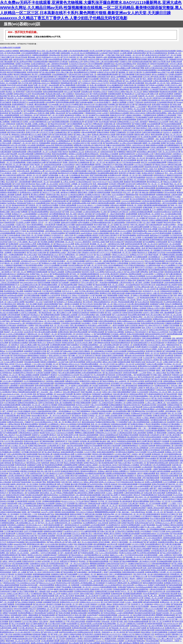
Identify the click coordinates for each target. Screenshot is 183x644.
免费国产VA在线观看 (10, 613)
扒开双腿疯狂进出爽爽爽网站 (74, 473)
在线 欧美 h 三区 (45, 237)
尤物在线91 (149, 355)
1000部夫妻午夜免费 (130, 373)
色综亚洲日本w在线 (151, 167)
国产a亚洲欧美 (152, 542)
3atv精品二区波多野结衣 (82, 548)
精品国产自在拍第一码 (164, 613)
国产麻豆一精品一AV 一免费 (114, 248)
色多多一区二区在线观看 (9, 83)
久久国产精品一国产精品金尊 (10, 321)
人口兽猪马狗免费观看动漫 (30, 81)
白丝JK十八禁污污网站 (151, 312)
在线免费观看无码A (43, 203)
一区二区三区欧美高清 (101, 360)
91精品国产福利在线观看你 (77, 259)
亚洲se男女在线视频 (165, 495)
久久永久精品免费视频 (93, 119)
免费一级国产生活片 (18, 617)
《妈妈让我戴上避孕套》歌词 (135, 248)
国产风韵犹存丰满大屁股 (84, 366)
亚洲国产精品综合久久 (139, 252)
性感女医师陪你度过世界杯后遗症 (153, 323)
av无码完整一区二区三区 (50, 561)
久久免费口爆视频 (126, 53)
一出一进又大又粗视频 (52, 222)
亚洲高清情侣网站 (139, 53)
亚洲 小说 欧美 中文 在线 (157, 128)
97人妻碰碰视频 (72, 566)
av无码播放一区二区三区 (98, 186)
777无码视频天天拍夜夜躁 (153, 156)
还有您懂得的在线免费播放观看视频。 (68, 383)
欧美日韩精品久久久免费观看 (122, 257)
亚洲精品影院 (63, 555)
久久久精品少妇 (70, 237)
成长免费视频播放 (100, 544)
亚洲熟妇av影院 (44, 257)
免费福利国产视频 (42, 366)
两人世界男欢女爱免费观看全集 (148, 553)
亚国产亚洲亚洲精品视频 (98, 175)
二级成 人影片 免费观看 (37, 328)
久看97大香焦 (106, 195)
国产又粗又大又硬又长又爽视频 (165, 141)
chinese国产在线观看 (174, 617)
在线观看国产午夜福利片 (49, 375)
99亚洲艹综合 (76, 521)
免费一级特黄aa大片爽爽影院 (66, 192)
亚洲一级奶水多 (56, 250)
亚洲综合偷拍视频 (26, 439)
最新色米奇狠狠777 (77, 514)
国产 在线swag (109, 516)
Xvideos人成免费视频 (63, 297)
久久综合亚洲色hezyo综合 (74, 66)
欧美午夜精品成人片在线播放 (129, 465)
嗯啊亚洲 (165, 263)
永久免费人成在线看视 (79, 188)
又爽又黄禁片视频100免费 (26, 338)
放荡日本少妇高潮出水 (12, 257)
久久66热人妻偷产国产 (122, 454)
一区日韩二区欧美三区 (156, 149)
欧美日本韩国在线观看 (134, 450)
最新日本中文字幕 (99, 317)
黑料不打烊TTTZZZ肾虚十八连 (146, 267)
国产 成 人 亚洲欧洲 (129, 81)
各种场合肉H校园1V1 (92, 289)
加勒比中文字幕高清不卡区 (145, 634)
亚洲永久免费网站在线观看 (159, 220)
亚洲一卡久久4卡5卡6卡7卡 (150, 643)
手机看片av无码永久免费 (128, 553)
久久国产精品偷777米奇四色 (87, 330)
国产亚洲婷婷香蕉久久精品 (56, 252)
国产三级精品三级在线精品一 (132, 115)
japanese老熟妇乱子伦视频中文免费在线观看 (62, 420)
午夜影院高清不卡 (61, 441)
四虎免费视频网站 (28, 568)
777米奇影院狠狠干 (174, 147)
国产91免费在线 (146, 465)
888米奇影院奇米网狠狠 (100, 111)
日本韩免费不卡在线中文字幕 (132, 358)
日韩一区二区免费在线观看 (58, 360)
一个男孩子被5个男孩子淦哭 (114, 55)
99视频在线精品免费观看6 (87, 173)
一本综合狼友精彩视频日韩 (60, 497)
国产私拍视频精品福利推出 (158, 270)
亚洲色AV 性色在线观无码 (9, 248)
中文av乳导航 (73, 360)
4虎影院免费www (169, 381)
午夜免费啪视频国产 (115, 87)
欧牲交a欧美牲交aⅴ (58, 407)
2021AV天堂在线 (21, 57)
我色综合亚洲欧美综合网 (134, 568)
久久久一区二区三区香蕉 (29, 257)
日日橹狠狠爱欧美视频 (58, 345)
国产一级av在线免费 (52, 85)
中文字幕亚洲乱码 (10, 403)
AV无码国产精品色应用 (118, 83)
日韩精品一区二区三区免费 (153, 598)
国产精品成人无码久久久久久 (69, 364)
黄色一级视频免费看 (28, 366)
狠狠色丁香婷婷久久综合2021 (32, 555)
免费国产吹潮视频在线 (37, 197)
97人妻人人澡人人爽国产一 (154, 527)
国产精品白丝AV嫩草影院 (41, 330)
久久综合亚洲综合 (68, 164)
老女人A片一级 (128, 192)
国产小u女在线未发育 (120, 315)
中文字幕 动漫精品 (14, 478)
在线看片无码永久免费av (117, 92)
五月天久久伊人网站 (52, 171)
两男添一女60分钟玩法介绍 (136, 145)
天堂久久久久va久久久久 (9, 55)
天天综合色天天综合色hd (77, 64)
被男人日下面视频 (63, 484)
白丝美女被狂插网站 (10, 336)
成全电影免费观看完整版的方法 (45, 210)
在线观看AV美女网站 (93, 621)
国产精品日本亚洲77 (112, 566)
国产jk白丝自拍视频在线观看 (171, 124)
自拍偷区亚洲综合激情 (34, 506)
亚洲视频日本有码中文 (172, 583)
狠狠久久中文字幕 (103, 139)
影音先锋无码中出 (90, 358)
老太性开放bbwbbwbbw (140, 190)
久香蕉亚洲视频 (122, 263)
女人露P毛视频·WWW (82, 167)
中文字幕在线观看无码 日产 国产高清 (28, 89)
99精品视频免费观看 (62, 514)
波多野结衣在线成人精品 (111, 126)
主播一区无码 (162, 137)
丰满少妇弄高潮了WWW (20, 218)
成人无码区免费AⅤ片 (13, 68)
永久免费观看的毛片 (90, 523)
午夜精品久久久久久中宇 (28, 589)
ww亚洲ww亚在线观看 (15, 295)
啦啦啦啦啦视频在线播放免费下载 (61, 548)
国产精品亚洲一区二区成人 (13, 98)
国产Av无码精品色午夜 (146, 377)
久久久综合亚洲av (163, 533)
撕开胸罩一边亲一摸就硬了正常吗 (53, 480)
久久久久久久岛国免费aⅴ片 (98, 551)
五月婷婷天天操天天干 (137, 263)
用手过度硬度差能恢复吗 (58, 458)
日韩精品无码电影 (173, 405)
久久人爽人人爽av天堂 (165, 639)
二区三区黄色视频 (13, 276)
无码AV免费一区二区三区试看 (127, 96)
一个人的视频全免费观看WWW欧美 (30, 173)
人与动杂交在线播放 (102, 205)
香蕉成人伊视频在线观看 (65, 493)
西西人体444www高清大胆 (86, 450)
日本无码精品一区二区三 (169, 450)
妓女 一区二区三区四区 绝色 (26, 394)
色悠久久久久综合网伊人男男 (150, 368)
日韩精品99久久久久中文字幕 (105, 433)
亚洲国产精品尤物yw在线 (37, 445)
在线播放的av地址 (23, 274)
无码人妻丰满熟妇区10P (71, 392)
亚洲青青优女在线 (76, 443)
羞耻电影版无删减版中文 (15, 167)
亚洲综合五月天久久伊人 (9, 540)
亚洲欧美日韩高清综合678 (29, 347)
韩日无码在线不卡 (142, 332)
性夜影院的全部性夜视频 (133, 242)
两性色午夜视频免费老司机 (127, 636)
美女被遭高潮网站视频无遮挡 (108, 173)
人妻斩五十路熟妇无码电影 (72, 634)
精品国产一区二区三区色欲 (13, 332)
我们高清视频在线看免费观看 (10, 405)
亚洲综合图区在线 (113, 619)
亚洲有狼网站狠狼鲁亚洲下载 (10, 555)
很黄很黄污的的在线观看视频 (65, 512)
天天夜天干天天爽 (159, 531)
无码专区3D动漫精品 (16, 259)
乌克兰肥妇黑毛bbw (138, 512)
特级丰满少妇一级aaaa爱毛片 (151, 87)
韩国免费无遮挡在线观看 (27, 392)
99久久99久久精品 (30, 255)
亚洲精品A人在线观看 (39, 546)
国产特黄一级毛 (122, 621)
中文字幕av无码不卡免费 (57, 624)
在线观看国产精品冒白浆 (33, 291)
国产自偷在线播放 (80, 572)
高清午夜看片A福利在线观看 (28, 147)
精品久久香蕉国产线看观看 (73, 463)
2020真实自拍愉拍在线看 (30, 383)
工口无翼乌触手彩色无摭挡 (13, 531)
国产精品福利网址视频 (69, 285)
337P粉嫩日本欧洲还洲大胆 (31, 452)
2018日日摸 (107, 257)
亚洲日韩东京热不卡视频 (51, 572)
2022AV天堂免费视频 (169, 340)
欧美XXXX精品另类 (117, 242)
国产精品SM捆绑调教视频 (128, 561)
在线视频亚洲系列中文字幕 (28, 377)
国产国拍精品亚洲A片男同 (13, 598)
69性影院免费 (12, 503)
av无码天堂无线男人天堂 (145, 154)
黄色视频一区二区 (52, 364)
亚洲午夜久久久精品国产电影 (138, 491)
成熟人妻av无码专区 (175, 113)
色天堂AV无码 (130, 184)
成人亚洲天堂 (123, 540)
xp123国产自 (18, 111)
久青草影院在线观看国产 (110, 66)
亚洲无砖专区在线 (97, 400)
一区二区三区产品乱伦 (26, 407)
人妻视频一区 (75, 184)
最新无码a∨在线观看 (138, 203)
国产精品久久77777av (47, 192)
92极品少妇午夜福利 (25, 289)
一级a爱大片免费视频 (119, 102)
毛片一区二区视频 (74, 306)
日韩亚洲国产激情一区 (10, 107)
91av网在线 (169, 355)
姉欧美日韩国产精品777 (146, 636)
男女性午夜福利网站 (153, 424)
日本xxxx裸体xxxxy (30, 113)
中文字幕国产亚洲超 (58, 278)
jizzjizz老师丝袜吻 (114, 186)
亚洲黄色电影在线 (173, 390)
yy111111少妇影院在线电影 (131, 201)
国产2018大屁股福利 (133, 632)
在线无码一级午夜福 (84, 214)
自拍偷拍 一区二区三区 (133, 55)
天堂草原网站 (62, 578)
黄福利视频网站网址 (140, 231)
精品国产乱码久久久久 (47, 433)
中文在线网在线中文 (113, 525)
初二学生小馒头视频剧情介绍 (63, 529)
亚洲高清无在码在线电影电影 (71, 130)
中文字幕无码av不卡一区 (22, 546)
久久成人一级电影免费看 (115, 493)
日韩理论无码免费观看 (102, 594)
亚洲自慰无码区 (106, 448)
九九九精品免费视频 (10, 306)
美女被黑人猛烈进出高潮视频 (160, 471)
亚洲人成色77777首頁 (18, 231)
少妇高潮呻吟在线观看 (117, 218)
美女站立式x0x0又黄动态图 (15, 130)
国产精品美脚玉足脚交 (111, 143)
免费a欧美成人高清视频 (103, 486)
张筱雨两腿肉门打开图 (89, 201)
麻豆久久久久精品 (35, 134)
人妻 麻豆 (167, 349)
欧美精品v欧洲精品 (148, 409)
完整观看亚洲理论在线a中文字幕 (161, 295)
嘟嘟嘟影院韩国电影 (60, 246)
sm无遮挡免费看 (161, 636)
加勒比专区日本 (100, 145)
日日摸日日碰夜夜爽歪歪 (36, 467)
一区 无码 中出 (148, 317)
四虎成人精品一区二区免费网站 (120, 233)
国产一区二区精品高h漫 (96, 461)
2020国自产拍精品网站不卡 (172, 437)
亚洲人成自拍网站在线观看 (73, 368)
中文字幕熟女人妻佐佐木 (140, 220)
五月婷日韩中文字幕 (131, 611)
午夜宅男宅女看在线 (105, 323)
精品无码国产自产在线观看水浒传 (109, 358)
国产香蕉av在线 (80, 499)
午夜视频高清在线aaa (44, 340)
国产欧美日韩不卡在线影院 (92, 634)
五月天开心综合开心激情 (83, 343)
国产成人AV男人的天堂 (72, 117)
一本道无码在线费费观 (46, 585)
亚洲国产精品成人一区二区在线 (125, 300)
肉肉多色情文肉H (9, 510)
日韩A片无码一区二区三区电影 (32, 235)
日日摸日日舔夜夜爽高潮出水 (86, 250)
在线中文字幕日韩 (135, 72)
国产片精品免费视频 (61, 77)
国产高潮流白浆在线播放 (103, 388)
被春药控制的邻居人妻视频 (43, 439)
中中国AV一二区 (159, 306)
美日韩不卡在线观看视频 (26, 278)
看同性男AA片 (95, 89)
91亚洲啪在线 (163, 491)
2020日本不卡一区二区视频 (135, 218)
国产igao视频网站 (149, 242)
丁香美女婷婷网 (115, 385)
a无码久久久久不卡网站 (162, 604)
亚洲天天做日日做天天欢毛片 (133, 130)
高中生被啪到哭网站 (92, 293)
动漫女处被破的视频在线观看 (53, 92)
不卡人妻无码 (170, 276)
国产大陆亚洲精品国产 (113, 366)
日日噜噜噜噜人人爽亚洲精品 (64, 300)
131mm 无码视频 (76, 212)
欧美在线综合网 (170, 557)
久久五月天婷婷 (37, 606)
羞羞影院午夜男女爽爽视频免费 (135, 182)
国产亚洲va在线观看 (105, 338)
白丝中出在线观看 (120, 351)
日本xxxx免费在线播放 (75, 518)
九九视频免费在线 (141, 270)
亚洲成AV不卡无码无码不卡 (53, 235)
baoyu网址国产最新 (107, 59)
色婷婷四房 (45, 463)
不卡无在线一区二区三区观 (62, 461)
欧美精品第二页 (157, 454)
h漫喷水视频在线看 (49, 89)
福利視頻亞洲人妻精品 (100, 396)
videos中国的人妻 (171, 278)
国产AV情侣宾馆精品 (108, 613)
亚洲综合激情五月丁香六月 (173, 240)
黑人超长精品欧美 (126, 501)
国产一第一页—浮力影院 (34, 167)
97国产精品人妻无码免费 (172, 68)
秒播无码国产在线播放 (152, 310)
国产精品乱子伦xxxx (159, 164)
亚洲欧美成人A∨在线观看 (46, 503)
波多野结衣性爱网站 (95, 527)
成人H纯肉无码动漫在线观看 (51, 510)
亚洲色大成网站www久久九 (126, 321)
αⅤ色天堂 (101, 437)
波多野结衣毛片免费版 (50, 205)
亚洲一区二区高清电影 (122, 508)
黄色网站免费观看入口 (32, 443)
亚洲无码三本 (173, 551)
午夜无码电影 (49, 149)
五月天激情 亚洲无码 (134, 132)
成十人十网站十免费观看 (65, 317)
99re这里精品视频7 (38, 94)
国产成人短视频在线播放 (75, 113)
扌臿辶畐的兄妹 (107, 306)
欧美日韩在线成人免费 (135, 246)
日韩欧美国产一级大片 (40, 310)
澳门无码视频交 (140, 85)
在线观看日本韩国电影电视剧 (115, 473)
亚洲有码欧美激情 (84, 353)
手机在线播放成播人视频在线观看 (86, 128)
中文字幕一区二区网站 (98, 137)
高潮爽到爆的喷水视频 (95, 278)
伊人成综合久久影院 (156, 197)
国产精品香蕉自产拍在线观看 (55, 98)
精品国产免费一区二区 (36, 85)
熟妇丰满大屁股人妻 (45, 454)
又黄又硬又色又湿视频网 (86, 240)
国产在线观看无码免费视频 (49, 147)
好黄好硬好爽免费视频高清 (161, 563)
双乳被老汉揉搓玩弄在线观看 (129, 340)
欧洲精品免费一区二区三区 (121, 252)
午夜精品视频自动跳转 (53, 630)
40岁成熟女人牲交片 (100, 92)
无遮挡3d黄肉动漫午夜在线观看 (32, 469)
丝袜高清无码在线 (150, 102)
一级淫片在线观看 (118, 325)
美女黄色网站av (122, 491)
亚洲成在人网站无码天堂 (11, 229)
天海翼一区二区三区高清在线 (53, 606)
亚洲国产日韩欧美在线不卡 (90, 210)
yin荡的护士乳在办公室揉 (106, 72)
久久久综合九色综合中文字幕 (120, 139)
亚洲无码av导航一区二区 (112, 514)
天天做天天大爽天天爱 (118, 179)
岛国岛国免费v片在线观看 (140, 210)
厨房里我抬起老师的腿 (172, 272)
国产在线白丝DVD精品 (32, 456)
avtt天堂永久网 (112, 544)
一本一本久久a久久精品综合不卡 (60, 415)
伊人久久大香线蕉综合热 (88, 437)
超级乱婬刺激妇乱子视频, (28, 199)
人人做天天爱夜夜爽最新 (125, 613)
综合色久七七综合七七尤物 (28, 293)
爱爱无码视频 (162, 433)
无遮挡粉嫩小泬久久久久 (72, 533)
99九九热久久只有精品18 (85, 512)
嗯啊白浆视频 (40, 98)
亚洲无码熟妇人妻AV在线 (163, 317)
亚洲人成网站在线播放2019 (108, 469)
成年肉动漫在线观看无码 (95, 107)
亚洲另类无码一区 (10, 340)
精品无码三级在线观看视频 (89, 435)
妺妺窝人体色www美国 (155, 508)
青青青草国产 (21, 92)
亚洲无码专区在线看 (103, 291)
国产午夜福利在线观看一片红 (88, 553)
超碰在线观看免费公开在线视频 (72, 452)
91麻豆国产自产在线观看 (162, 119)
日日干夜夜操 (114, 561)
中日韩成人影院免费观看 (67, 205)
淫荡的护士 (36, 435)
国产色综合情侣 (139, 617)
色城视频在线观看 (106, 231)
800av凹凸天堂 (89, 104)
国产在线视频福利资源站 (37, 420)
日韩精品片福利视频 (24, 390)
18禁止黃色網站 (110, 220)
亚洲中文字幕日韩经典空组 (150, 259)
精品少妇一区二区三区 (119, 171)
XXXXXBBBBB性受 (22, 510)
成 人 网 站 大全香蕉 (68, 182)
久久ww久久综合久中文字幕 (110, 210)
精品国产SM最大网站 (152, 600)
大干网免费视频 (10, 497)
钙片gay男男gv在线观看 (156, 452)
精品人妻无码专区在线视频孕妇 (124, 439)
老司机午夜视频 (104, 542)
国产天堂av (19, 201)
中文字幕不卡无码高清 (95, 488)
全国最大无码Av (59, 207)
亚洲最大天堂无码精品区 (151, 450)
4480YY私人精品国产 (138, 225)
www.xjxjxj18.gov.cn (99, 182)
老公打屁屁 (10, 182)
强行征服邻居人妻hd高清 (154, 158)
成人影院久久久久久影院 (59, 289)
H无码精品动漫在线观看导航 (142, 61)
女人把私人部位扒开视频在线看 (131, 143)
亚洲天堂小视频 (44, 113)
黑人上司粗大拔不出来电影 (44, 628)
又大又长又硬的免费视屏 (14, 351)
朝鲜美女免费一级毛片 (142, 134)
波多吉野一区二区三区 (111, 70)
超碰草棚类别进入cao (43, 122)
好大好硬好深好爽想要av (117, 297)
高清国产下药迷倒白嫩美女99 (100, 497)
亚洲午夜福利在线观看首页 (44, 385)
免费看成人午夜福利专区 (24, 370)
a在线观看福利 (29, 98)
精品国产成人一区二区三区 (85, 158)
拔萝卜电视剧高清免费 (48, 600)
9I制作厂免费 (160, 370)
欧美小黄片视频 (80, 615)
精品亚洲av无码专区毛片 (132, 405)
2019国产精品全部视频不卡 (77, 458)
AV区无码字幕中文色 (148, 285)
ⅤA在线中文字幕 (96, 143)
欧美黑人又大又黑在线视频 (159, 336)
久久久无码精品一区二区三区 (13, 486)
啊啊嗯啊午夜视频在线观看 (165, 615)
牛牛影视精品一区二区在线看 (122, 486)
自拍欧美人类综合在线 (11, 360)
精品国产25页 (51, 328)
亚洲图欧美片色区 (136, 291)
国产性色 (83, 370)
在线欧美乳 (20, 124)
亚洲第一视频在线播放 (30, 615)
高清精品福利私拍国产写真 (59, 563)
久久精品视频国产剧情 (150, 237)
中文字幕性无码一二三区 (28, 514)
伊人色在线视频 (97, 600)
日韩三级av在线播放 (42, 325)
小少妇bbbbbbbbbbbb (170, 111)
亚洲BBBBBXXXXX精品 (43, 154)
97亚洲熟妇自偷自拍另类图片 (84, 591)
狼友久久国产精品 (125, 463)
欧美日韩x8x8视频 (14, 53)
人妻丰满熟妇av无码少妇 (54, 231)
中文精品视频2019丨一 (148, 506)
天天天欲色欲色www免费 (131, 162)
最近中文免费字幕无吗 (145, 441)
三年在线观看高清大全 (142, 66)
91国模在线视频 (135, 328)
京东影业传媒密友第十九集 (40, 64)
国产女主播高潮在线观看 (66, 559)
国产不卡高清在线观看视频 (89, 636)
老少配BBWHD (151, 109)
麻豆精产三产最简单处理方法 (51, 319)
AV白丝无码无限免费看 (47, 96)
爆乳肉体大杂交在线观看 (109, 581)
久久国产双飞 (88, 124)
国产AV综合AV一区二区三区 (155, 218)
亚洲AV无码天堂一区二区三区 (123, 426)
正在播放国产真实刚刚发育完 (53, 368)
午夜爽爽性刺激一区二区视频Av (78, 280)
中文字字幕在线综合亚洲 (125, 482)
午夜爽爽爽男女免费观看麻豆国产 (54, 506)
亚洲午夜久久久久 (67, 379)
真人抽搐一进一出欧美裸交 (71, 540)
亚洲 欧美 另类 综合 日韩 (68, 216)
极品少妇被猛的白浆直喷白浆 (130, 409)
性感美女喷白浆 (65, 521)
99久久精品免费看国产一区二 (90, 407)
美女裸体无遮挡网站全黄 (48, 484)
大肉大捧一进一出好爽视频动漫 (123, 497)
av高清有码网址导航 (18, 454)
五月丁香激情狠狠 (165, 388)
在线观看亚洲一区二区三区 (90, 448)
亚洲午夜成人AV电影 (156, 272)
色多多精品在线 (81, 96)
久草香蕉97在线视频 (45, 246)
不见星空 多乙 (20, 225)
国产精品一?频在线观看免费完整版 (87, 508)
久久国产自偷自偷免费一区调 (54, 287)
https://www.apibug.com (28, 282)
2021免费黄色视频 (164, 70)
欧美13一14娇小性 (153, 293)
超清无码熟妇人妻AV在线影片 (147, 152)
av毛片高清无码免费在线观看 (78, 51)
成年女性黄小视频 (160, 79)
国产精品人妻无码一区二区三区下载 (165, 619)
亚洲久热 (129, 529)
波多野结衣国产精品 (105, 330)
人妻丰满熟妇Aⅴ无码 (123, 203)
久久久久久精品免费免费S (155, 276)
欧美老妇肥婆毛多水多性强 (30, 160)
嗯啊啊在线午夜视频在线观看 (37, 272)
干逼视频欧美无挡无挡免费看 (171, 600)
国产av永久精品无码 (142, 302)
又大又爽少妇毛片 (47, 456)
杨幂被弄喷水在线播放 (70, 581)
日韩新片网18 (69, 476)
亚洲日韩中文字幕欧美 (154, 351)
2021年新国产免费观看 (111, 336)
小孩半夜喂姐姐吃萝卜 (126, 270)
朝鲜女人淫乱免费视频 (141, 295)
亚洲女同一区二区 (46, 68)
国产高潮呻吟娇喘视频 (36, 409)
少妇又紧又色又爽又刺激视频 (77, 480)
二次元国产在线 (63, 362)
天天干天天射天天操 (133, 216)
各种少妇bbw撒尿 (159, 493)
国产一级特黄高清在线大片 (70, 525)
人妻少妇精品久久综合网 (147, 561)
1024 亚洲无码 (176, 486)
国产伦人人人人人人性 (94, 70)
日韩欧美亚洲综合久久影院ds (28, 433)
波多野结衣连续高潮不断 (134, 244)
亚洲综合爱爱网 (150, 188)
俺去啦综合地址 (117, 156)
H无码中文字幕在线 (7, 574)
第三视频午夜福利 (36, 304)
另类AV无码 (23, 409)
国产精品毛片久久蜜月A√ (19, 197)
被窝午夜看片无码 (97, 630)
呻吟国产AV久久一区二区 (124, 591)
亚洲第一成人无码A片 (33, 128)
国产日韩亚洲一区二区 (33, 205)
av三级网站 (36, 319)
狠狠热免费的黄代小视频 (39, 218)
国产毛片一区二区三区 (46, 523)
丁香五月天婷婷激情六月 (63, 229)
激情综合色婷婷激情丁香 (165, 445)
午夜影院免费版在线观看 (51, 398)
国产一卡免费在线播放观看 (13, 255)
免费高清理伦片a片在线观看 (148, 366)
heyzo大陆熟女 (23, 559)
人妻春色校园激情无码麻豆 (121, 413)
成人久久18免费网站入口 (170, 265)
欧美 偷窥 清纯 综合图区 (95, 220)
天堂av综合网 (106, 89)
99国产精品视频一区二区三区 (91, 392)
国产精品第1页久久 (19, 463)
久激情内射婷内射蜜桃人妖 (134, 493)
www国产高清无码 (161, 377)
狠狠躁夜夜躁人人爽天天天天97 (101, 300)
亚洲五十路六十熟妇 (109, 392)
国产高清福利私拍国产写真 (108, 463)
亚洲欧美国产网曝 (138, 68)
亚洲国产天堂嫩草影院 (118, 132)
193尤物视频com (154, 257)
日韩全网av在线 (54, 55)
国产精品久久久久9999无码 (158, 332)
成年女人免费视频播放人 (119, 77)
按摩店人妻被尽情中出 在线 (129, 79)
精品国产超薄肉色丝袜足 (22, 186)
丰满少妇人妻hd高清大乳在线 (19, 119)
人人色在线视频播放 (29, 214)
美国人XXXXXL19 (120, 304)
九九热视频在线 (75, 175)
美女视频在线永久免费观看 (36, 227)
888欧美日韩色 (5, 450)
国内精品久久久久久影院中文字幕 (84, 598)
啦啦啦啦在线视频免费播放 (140, 518)
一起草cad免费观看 (19, 240)
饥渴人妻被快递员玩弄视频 (83, 544)
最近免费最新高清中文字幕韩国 (85, 72)
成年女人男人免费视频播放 (20, 96)
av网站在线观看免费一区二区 (37, 152)
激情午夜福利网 (156, 134)
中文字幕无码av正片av (115, 570)
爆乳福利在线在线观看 (151, 602)
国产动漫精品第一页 (111, 347)
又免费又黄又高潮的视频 (135, 83)
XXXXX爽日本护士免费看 (155, 411)
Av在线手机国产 (92, 615)
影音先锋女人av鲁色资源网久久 (99, 325)
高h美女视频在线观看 (26, 210)
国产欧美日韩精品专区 (106, 420)
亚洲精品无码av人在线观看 (93, 368)
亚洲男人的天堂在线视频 (116, 188)
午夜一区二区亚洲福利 (20, 287)
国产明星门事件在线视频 (58, 518)
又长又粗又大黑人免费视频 (15, 280)
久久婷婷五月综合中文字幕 (97, 259)
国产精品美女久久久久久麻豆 (115, 177)
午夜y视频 (175, 280)
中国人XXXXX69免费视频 (99, 405)
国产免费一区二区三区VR (93, 265)
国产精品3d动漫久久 (76, 555)
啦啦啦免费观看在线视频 (122, 306)
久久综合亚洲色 (148, 274)
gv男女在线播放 (83, 222)
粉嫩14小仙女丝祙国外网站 (116, 145)
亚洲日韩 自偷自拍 (111, 484)
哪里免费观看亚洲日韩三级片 (83, 229)
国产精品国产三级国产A (136, 388)
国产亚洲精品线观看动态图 (59, 274)
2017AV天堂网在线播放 (86, 315)
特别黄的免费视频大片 (26, 613)
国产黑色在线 (61, 428)
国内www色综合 (8, 461)
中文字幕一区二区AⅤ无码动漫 (108, 501)
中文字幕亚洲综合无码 (8, 304)
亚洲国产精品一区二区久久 (39, 274)
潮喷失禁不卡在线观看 (161, 441)
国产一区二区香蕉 (53, 351)
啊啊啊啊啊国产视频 (90, 321)
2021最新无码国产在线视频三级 (106, 104)
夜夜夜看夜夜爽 (6, 104)
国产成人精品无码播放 (47, 72)
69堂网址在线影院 (59, 566)
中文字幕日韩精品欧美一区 (106, 491)
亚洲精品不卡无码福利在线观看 (169, 169)
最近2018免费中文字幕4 (9, 246)
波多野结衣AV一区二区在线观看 (169, 244)
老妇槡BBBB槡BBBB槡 (15, 636)
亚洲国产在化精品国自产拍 (12, 297)
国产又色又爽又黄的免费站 (139, 89)
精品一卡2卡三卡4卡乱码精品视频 (47, 568)
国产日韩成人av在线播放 (155, 85)
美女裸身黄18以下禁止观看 (14, 291)
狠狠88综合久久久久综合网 (158, 122)
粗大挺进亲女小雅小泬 (114, 162)
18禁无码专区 (98, 533)
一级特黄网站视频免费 (117, 559)
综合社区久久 (151, 177)
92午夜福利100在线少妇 (144, 141)
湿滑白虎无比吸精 (96, 280)
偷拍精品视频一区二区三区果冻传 (87, 596)
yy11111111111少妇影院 (73, 267)
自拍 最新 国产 (74, 227)
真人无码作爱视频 (107, 267)
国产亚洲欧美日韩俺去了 (136, 424)
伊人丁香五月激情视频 (41, 289)
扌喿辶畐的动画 (94, 581)
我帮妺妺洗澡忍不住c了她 (166, 109)
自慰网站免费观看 (102, 216)
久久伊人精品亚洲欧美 (154, 538)
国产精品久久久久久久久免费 (64, 244)
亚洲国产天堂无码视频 (171, 325)
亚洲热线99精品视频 (79, 628)
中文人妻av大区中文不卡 (153, 325)
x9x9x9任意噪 (125, 596)
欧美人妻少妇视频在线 (98, 85)
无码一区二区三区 (145, 98)
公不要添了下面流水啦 (135, 102)
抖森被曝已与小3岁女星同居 (50, 295)
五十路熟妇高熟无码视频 (52, 379)
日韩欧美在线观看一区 (91, 506)
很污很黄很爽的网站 (58, 448)
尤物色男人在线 (101, 57)
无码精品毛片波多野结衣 (81, 312)
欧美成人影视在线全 (75, 302)
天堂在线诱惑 (100, 270)
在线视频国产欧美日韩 (51, 602)
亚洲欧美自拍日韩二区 (12, 469)
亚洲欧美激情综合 (128, 521)
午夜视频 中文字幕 (69, 250)
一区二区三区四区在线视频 (75, 261)
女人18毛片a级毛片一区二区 (71, 388)
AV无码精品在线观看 (126, 287)
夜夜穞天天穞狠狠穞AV (48, 362)
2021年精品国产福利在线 (107, 122)
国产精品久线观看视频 (33, 491)
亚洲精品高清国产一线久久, (92, 257)
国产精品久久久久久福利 (120, 199)
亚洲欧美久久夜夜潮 (42, 250)
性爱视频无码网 (97, 439)
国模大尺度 (154, 94)
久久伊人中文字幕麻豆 (132, 516)
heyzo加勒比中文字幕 (37, 499)
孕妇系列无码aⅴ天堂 (63, 583)
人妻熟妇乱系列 (54, 570)
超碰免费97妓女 (109, 64)
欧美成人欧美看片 (160, 77)
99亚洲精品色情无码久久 (34, 323)
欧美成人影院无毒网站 (159, 570)
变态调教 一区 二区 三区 (154, 512)
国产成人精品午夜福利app (51, 452)
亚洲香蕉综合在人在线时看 (29, 192)
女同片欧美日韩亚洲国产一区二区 (152, 278)
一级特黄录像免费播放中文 (111, 261)
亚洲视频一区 (151, 433)
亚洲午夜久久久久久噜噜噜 (123, 231)
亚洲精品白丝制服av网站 (141, 443)
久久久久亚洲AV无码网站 (94, 529)
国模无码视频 (138, 639)
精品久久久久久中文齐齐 (100, 83)
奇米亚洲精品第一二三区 (127, 499)
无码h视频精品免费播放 (158, 529)
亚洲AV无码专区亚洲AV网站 (132, 312)
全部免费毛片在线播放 (70, 491)
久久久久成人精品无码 (22, 632)
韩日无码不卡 (65, 55)
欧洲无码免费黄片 (137, 609)
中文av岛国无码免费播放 (123, 443)
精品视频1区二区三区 (76, 152)
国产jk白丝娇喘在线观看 (76, 149)
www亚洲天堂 (29, 332)
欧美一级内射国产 (142, 122)
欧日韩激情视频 (166, 130)
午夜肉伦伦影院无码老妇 (163, 154)
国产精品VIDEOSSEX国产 (57, 124)
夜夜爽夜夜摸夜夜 (68, 630)
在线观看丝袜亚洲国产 (139, 508)
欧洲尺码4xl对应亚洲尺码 (74, 207)
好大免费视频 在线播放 (60, 340)
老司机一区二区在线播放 (13, 109)
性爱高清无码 (145, 570)
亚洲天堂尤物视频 (44, 282)
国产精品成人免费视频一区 (46, 394)
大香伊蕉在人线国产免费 (100, 242)
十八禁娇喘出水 (160, 274)
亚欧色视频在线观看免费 (122, 338)
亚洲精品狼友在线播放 (98, 478)
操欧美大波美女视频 (61, 589)
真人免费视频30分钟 (135, 583)
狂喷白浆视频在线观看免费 (89, 626)
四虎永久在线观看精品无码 (109, 435)
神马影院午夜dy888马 (129, 366)
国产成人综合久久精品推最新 (141, 548)
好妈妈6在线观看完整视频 (108, 615)
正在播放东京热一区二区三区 (25, 461)
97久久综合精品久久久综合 (26, 583)
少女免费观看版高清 (63, 141)
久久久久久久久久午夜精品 (148, 461)
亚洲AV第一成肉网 (69, 59)
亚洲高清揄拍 (50, 428)
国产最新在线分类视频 (10, 589)
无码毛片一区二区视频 (10, 300)
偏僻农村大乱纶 (102, 574)
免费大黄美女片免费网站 (21, 626)
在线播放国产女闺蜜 (157, 304)
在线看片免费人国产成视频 (47, 538)
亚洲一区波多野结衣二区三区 (151, 340)
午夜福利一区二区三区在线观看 (149, 503)
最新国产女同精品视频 (50, 175)
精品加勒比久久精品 (66, 544)
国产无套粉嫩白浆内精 (171, 568)
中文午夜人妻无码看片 (173, 435)
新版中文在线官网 (160, 587)
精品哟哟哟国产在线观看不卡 (160, 497)
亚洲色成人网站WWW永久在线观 (104, 134)
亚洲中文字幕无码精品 (46, 403)
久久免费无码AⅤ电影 (153, 265)
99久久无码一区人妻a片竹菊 (47, 51)
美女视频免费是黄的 (153, 203)
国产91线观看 (146, 454)
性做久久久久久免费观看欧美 (78, 578)
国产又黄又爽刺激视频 (126, 74)
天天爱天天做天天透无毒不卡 (109, 235)
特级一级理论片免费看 (159, 581)
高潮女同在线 (129, 85)
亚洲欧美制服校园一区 (45, 244)
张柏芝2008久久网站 (56, 267)
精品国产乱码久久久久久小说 (47, 619)
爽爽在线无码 (98, 124)
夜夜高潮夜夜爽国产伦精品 (127, 392)
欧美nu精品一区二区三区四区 (71, 347)
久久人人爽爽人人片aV (121, 330)
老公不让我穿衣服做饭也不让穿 (117, 353)
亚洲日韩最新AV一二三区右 (80, 456)
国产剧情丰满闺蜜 (6, 587)
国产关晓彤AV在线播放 (67, 400)
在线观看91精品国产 (50, 555)
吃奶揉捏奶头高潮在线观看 (127, 441)
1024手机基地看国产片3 (131, 137)
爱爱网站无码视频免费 (141, 336)
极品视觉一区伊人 (154, 126)
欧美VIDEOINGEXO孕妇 (71, 430)
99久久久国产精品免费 (72, 92)
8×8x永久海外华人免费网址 (81, 439)
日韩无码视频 (146, 581)
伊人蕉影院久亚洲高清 (174, 448)
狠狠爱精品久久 (99, 366)
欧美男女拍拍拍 (33, 72)
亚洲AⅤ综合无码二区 (92, 152)
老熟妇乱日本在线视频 (96, 557)
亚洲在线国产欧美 (104, 77)
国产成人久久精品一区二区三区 (16, 445)
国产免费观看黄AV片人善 (143, 591)
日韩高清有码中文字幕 (134, 222)
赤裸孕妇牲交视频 (135, 478)
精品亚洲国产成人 (150, 639)
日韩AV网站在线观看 (65, 591)
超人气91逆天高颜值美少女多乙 (25, 411)
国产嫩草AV (13, 606)
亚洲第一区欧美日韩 (70, 162)
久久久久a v (100, 641)
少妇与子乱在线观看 (114, 480)
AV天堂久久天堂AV (82, 405)
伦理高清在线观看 (18, 270)
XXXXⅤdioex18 (149, 578)
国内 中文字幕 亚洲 (25, 83)
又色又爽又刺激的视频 (25, 154)
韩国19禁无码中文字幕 (126, 104)
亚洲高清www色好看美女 (136, 351)
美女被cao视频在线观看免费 (138, 621)
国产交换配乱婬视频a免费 (72, 413)
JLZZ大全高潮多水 (118, 195)
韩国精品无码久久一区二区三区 (36, 527)
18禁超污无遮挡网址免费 (34, 476)
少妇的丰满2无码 (68, 499)
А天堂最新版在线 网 (77, 122)
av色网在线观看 (161, 242)
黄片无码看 (153, 491)
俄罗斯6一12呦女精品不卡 (104, 164)
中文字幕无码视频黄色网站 (127, 428)
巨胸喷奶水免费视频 (172, 323)
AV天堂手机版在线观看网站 (139, 396)
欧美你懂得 (23, 149)
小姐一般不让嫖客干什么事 (62, 312)
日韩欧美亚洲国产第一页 (73, 139)
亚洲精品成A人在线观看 (69, 315)
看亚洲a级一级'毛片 (35, 57)
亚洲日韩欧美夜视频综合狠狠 (51, 576)
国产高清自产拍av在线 (85, 160)
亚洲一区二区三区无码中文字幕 (169, 152)
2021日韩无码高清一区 (173, 261)
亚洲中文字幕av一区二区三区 (160, 501)
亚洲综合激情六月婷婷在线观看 (113, 355)
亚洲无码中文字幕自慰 (93, 355)
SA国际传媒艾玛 (17, 122)
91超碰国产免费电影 (46, 270)
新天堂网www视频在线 (43, 407)
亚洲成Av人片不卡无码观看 (65, 503)
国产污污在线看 (88, 388)
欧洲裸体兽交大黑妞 (96, 611)
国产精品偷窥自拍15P (54, 162)
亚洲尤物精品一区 (119, 323)
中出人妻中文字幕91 (69, 576)
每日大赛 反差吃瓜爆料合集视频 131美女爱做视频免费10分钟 (80, 373)
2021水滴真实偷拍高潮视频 (128, 484)
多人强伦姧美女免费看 (149, 137)
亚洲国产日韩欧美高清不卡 (80, 418)
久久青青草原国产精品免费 (168, 594)
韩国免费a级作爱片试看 (69, 83)
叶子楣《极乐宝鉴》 (123, 512)
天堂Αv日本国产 (43, 220)
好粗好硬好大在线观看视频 (22, 634)
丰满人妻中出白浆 (116, 360)
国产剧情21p (76, 415)
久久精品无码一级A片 (76, 336)
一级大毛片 (126, 548)
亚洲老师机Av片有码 (98, 353)
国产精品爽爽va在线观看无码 (103, 379)
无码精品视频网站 (60, 149)
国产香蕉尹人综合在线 (31, 598)
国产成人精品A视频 (122, 107)
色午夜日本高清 (19, 128)
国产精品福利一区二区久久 (173, 512)
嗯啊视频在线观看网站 (98, 563)
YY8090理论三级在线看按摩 (71, 323)
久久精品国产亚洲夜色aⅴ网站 (132, 317)
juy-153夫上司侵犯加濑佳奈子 (16, 334)
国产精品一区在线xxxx (20, 156)
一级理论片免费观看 (93, 390)
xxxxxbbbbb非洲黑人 (82, 630)
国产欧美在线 (110, 375)
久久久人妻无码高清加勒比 (109, 553)
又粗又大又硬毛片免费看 (16, 302)
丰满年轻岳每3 (162, 506)
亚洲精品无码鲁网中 (48, 308)
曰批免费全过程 (86, 92)
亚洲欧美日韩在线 (172, 370)
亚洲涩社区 (164, 353)
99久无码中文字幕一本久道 (143, 574)
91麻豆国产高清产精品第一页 (32, 164)
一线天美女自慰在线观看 (74, 445)
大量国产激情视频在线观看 (162, 469)
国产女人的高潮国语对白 (63, 179)
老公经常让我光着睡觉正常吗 (126, 64)
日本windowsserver (88, 409)
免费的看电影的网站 (118, 450)
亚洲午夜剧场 (170, 328)
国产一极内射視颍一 (79, 461)
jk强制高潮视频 (91, 77)
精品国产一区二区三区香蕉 (80, 137)
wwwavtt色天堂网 (20, 544)
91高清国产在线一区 (89, 74)
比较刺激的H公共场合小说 (39, 563)
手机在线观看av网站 (125, 319)
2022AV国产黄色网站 (93, 149)
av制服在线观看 (43, 293)
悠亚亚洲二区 (74, 57)
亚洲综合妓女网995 (136, 394)
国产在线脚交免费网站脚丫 (124, 536)
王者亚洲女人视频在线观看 (55, 381)
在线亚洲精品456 (153, 546)
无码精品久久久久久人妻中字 (165, 523)
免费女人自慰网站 (110, 398)
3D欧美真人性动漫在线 (28, 471)
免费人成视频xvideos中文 (135, 559)
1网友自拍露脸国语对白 (102, 302)
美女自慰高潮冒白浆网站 (34, 265)
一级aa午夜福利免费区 (117, 214)
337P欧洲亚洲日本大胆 (159, 551)
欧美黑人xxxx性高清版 (94, 624)
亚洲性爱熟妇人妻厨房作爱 (96, 619)
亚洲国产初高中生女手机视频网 (65, 270)
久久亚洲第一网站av (105, 604)
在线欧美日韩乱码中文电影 (15, 495)
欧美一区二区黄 (51, 139)
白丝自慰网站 (50, 102)
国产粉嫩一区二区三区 (76, 355)
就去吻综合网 (10, 533)
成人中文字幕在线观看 (169, 171)
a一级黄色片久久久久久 (124, 576)
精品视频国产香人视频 (42, 137)
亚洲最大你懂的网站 (168, 540)
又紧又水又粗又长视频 (73, 287)
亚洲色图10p (87, 394)
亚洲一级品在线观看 (76, 340)
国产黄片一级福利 (146, 79)
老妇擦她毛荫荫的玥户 (47, 488)
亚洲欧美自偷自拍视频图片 (65, 96)
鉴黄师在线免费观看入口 (113, 557)
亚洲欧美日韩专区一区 (62, 585)
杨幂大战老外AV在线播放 (120, 291)
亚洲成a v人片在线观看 (166, 186)
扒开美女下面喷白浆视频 (25, 591)
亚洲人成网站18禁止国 (89, 398)
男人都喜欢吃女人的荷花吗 (18, 134)
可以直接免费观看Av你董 (100, 167)
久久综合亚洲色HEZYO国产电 (26, 536)
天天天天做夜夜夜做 (122, 420)
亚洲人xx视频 (62, 51)
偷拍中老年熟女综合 (28, 184)
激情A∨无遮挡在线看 (145, 81)
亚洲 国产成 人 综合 (40, 360)
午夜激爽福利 (170, 606)
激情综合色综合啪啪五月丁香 (158, 59)
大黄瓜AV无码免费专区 (157, 589)
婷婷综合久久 (22, 420)
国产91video (178, 102)
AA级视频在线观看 (114, 94)
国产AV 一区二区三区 (97, 162)
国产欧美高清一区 (174, 506)
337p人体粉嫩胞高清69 (115, 85)
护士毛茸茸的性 (42, 261)
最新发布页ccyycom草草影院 (70, 398)
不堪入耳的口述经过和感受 (75, 621)
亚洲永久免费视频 (50, 516)
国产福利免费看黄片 (73, 201)
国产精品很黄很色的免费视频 (52, 465)
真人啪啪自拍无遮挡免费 (28, 538)
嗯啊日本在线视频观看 (136, 458)
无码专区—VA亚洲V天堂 (77, 488)
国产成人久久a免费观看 (102, 255)
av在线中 (105, 113)
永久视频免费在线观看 (120, 546)
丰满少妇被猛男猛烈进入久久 (48, 255)
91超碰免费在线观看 (19, 152)
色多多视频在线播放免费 (60, 122)
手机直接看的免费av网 (58, 220)
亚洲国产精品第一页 (125, 295)
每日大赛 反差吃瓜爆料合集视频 (138, 227)
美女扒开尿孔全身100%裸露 (17, 85)
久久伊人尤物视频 (167, 259)
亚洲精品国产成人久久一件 (60, 426)
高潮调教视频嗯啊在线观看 (40, 119)
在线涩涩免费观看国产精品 (53, 304)
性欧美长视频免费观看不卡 (120, 229)
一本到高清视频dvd (64, 411)
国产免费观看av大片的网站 (160, 443)
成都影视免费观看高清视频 (137, 59)
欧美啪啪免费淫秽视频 (28, 570)
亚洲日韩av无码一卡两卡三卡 (92, 287)
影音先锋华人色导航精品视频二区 (83, 583)
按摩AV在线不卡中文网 (29, 321)
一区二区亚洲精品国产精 (137, 542)
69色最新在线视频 (107, 117)
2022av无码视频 (174, 377)
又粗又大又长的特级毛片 (85, 263)
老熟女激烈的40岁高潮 (105, 538)
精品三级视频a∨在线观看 (30, 375)
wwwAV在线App (86, 233)
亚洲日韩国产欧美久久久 (37, 343)
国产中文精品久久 (84, 83)
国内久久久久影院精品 (69, 424)
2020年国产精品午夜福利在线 (142, 306)
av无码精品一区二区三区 (46, 199)
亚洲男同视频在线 (156, 240)
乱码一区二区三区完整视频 (17, 576)
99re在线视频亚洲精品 (104, 598)
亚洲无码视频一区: (83, 85)
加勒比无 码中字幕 (56, 463)
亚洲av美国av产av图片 (92, 66)
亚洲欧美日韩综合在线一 (16, 422)
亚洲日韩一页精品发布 (102, 632)
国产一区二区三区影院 (56, 115)
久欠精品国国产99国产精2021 (106, 263)
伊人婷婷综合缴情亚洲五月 (173, 302)
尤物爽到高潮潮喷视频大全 (80, 87)
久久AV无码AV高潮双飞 (102, 102)
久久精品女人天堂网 (67, 508)
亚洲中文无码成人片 (110, 237)
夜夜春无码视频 (124, 518)
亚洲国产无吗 (47, 134)
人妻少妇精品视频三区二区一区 (26, 523)
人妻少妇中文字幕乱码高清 (32, 297)
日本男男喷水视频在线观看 (132, 415)
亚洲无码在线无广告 (36, 156)
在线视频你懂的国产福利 (16, 491)
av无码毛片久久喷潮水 (55, 358)
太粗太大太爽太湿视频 (155, 364)
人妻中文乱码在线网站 (169, 203)
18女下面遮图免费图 (110, 295)
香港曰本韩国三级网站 (71, 469)
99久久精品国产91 (86, 375)
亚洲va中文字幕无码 (54, 343)
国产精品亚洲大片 (128, 94)
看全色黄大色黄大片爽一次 (35, 388)
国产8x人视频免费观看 (68, 85)
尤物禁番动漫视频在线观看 (172, 538)
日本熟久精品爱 (96, 606)
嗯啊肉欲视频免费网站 (17, 388)
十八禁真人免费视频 (19, 188)
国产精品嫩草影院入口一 (120, 276)
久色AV (3, 366)
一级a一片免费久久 (55, 392)
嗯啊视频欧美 (122, 437)
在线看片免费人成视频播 (79, 426)
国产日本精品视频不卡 (100, 214)
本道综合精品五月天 (82, 94)
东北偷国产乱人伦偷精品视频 (99, 115)
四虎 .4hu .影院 (71, 214)
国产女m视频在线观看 (53, 388)
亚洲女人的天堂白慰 (82, 244)
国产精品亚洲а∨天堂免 (61, 68)
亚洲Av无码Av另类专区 (142, 379)
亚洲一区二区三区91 (150, 244)
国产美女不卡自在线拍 (159, 379)
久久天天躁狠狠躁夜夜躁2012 (34, 381)
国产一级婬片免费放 (63, 609)
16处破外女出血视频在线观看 (121, 308)
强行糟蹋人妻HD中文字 (73, 422)
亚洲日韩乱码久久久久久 (109, 643)
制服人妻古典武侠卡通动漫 (71, 190)
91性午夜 (64, 482)
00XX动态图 (7, 611)
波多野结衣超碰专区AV (127, 154)
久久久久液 (59, 469)
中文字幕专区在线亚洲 (96, 177)
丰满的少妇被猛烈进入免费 (36, 162)
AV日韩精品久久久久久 (127, 70)
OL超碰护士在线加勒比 (34, 617)
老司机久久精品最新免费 (76, 617)
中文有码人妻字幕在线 (30, 109)
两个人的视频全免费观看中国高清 (86, 235)
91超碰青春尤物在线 (163, 195)
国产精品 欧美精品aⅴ (111, 368)
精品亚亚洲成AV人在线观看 (37, 66)
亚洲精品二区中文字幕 (173, 452)
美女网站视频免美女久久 (109, 340)
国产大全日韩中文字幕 (49, 158)
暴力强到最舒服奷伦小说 (52, 190)
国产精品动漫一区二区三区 (118, 628)
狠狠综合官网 (131, 152)
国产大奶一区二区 (20, 272)
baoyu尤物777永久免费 (166, 72)
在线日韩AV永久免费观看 (49, 216)
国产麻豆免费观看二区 (94, 237)
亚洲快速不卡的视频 (10, 420)
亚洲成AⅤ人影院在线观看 (114, 461)
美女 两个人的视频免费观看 (41, 74)
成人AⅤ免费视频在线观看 (54, 197)
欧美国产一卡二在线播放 (83, 317)
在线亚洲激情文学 (143, 64)
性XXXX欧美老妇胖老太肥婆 (13, 443)
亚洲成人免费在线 (115, 81)
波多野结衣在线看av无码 (68, 632)
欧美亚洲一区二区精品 (135, 205)
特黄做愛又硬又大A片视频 (65, 225)
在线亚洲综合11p (111, 270)
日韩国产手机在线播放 (63, 587)
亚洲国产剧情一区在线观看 (87, 538)
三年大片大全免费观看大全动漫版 (56, 265)
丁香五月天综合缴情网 (66, 366)
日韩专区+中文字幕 (98, 169)
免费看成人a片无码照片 (30, 317)
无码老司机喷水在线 (123, 220)
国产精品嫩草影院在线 (107, 128)
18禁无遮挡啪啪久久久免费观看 (143, 139)
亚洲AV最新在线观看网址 (106, 452)
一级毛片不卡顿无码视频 (119, 542)
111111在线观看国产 (10, 210)
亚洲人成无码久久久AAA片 (58, 355)
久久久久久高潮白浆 (83, 400)
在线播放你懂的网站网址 (112, 488)
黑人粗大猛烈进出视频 (103, 109)
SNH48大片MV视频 (7, 501)
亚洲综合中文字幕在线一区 (76, 98)
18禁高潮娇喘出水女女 (35, 516)
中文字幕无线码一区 (139, 463)
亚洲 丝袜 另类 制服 (62, 177)
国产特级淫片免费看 (58, 257)
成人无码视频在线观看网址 (71, 510)
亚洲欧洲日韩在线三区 (87, 328)
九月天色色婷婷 (87, 510)
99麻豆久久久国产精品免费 (133, 407)
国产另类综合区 (42, 115)
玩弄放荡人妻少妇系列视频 (89, 441)
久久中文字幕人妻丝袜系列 (109, 274)
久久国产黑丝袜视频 (148, 525)
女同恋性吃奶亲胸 (50, 156)
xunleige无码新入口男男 (28, 244)
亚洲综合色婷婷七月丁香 (121, 604)
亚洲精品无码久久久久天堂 (69, 602)
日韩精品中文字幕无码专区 (97, 480)
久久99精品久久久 (141, 585)
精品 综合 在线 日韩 (44, 471)
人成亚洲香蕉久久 (126, 336)
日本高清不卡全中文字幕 (78, 349)
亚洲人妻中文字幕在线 (128, 566)
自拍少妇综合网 (128, 585)
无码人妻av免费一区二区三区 (155, 83)
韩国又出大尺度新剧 (170, 182)
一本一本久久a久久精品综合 (79, 563)
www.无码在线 (103, 523)
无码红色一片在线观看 (109, 149)
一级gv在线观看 (128, 617)
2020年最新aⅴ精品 (152, 480)
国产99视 (65, 212)
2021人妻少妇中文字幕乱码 (171, 100)
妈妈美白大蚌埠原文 (95, 458)
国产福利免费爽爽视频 (102, 334)
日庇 (58, 435)
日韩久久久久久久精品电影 (154, 609)
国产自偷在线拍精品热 (154, 225)
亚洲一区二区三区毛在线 (108, 319)
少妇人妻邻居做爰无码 (129, 385)
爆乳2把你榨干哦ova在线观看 (158, 107)
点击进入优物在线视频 (101, 233)
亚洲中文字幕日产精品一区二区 (108, 250)
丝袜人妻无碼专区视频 (121, 328)
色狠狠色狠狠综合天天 (146, 385)
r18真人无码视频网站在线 (27, 503)
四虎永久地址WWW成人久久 (66, 308)
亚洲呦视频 (100, 566)
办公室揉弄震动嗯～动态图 (171, 190)
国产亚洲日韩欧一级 (63, 636)
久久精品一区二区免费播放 (151, 540)
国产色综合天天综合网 (10, 409)
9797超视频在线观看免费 (59, 643)
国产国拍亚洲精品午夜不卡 (19, 581)
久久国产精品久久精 (142, 94)
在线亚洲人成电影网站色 (120, 89)
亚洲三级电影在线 (39, 639)
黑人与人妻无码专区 (123, 609)
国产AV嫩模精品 (120, 152)
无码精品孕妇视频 (27, 229)
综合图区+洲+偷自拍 (42, 278)
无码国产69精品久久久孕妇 (92, 467)
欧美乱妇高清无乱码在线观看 (165, 51)
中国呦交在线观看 (24, 606)
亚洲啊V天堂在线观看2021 (151, 100)
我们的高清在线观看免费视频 (129, 506)
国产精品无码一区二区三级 (12, 164)
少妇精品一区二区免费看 (87, 491)
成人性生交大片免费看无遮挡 (73, 104)
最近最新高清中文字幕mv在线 (48, 400)
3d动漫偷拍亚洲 (136, 229)
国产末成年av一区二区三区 (21, 330)
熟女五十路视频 (96, 456)
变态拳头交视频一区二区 (25, 177)
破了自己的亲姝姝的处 (138, 199)
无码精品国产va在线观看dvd (102, 394)
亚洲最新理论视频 (124, 362)
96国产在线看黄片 (73, 345)
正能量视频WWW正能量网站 (37, 126)
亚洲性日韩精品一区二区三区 (54, 476)
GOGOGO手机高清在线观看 (91, 540)
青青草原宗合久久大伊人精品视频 (129, 111)
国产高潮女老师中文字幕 (70, 435)
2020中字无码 (35, 510)
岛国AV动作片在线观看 (69, 222)
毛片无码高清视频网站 (156, 576)
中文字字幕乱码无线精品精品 (134, 265)
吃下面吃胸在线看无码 (10, 566)
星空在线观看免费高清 (39, 413)
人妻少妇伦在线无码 (56, 117)
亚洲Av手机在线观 (158, 484)
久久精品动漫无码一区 (155, 510)
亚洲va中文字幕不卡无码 (108, 636)
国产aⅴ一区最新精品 (14, 578)
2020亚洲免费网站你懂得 (37, 353)
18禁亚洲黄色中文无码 (63, 188)
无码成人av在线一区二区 (16, 506)
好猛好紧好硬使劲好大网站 (47, 411)
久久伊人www (114, 551)
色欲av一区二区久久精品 (47, 321)
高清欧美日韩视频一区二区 (90, 117)
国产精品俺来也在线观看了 (12, 317)
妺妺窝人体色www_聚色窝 (40, 643)
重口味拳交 (77, 394)
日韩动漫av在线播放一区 (93, 336)
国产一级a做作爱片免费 (69, 553)
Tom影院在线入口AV (75, 61)
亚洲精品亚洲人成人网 (55, 240)
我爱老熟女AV (49, 469)
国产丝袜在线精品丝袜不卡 (140, 343)
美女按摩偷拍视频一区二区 (131, 186)
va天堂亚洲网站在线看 (163, 409)
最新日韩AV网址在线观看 (78, 332)
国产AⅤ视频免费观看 (75, 124)
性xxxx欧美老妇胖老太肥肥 (120, 626)
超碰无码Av (24, 328)
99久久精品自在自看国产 (137, 546)
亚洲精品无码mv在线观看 (92, 197)
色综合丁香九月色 (154, 521)
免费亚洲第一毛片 (23, 304)
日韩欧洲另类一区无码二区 (109, 79)
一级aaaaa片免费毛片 (157, 606)
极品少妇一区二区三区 (134, 92)
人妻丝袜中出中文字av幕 (67, 330)
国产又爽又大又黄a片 (37, 581)
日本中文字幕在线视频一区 (50, 553)
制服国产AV (29, 422)
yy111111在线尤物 (51, 544)
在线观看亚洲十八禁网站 (25, 325)
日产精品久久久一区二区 (159, 227)
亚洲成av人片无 (175, 199)
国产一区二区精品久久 (99, 418)
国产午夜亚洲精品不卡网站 (50, 130)
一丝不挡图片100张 (18, 450)
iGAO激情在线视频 (150, 555)
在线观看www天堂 (54, 126)
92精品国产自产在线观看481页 (76, 527)
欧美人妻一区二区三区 (42, 233)
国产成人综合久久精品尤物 (36, 252)
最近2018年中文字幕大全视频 (29, 566)
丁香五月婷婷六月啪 (73, 252)
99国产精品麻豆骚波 (81, 147)
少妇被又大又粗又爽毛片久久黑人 (18, 594)
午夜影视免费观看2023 (149, 495)
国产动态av (53, 366)
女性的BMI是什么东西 (159, 439)
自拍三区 (144, 162)
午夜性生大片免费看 (85, 285)
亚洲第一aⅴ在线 (29, 122)
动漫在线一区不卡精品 (88, 227)
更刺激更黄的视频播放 (117, 216)
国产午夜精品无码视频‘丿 (46, 276)
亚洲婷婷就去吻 (116, 594)
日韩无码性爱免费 (13, 315)
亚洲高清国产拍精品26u (126, 587)
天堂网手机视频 (141, 126)
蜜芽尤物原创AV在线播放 (164, 57)
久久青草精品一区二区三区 (172, 536)
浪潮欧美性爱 (146, 619)
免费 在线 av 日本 (152, 388)
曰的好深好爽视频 (128, 630)
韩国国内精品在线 (156, 302)
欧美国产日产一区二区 (168, 55)
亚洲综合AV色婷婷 (92, 319)
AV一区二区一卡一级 (155, 184)
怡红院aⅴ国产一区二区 (154, 362)
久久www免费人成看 (145, 488)
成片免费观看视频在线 (57, 214)
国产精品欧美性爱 (42, 611)
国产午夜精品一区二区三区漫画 (134, 109)
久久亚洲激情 (85, 525)
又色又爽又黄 (133, 503)
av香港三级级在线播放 (161, 81)
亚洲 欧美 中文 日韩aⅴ (69, 295)
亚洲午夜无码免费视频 (77, 362)
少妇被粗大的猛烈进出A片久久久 (139, 563)
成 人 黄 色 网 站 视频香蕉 (98, 297)
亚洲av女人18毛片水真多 (156, 308)
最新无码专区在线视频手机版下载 (93, 521)
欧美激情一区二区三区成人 (17, 430)
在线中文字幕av (172, 430)
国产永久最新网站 (74, 132)
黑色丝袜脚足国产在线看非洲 (45, 613)
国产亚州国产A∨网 (91, 122)
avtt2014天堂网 (93, 59)
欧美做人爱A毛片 (148, 173)
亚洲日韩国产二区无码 (45, 589)
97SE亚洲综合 (82, 59)
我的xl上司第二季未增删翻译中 (115, 400)
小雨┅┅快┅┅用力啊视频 (147, 428)
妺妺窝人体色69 (16, 484)
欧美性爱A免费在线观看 (63, 628)
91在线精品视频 (33, 493)
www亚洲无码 (15, 383)
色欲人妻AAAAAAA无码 (99, 218)
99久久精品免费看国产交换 (20, 358)
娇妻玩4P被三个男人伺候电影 (87, 576)
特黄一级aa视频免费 (167, 312)
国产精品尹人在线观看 (56, 272)
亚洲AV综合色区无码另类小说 (98, 628)
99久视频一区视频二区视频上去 (36, 124)
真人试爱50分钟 (81, 503)
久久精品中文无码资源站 (44, 338)
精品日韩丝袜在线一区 (40, 186)
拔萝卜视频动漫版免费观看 (27, 246)
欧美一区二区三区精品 (116, 285)
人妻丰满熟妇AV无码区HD (170, 126)
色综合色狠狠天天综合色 (9, 619)
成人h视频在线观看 (136, 77)
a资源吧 (47, 426)
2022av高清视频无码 (150, 594)
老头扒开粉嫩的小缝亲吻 (135, 188)
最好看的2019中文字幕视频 (68, 173)
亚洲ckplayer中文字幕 (27, 548)
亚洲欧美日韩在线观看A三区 (27, 403)
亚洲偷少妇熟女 (103, 81)
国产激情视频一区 (122, 72)
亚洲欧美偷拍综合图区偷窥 (140, 147)
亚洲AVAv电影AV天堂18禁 (90, 141)
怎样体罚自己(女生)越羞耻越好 (163, 98)
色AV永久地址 (32, 188)
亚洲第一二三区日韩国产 (138, 107)
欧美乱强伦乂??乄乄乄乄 (29, 263)
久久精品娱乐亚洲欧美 (76, 195)
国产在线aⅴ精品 (66, 351)
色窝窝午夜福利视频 (110, 287)
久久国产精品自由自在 (28, 276)
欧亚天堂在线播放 (176, 81)
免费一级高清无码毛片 (17, 59)
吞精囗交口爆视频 (36, 626)
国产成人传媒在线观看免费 (81, 111)
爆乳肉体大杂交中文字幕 (49, 443)
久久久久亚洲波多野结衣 (113, 585)
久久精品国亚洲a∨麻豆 (12, 415)
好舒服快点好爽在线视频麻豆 (127, 240)
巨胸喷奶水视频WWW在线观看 (15, 428)
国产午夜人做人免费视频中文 (124, 117)
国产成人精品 (21, 126)
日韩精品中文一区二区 (48, 160)
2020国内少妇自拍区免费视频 (21, 319)
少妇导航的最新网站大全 (92, 555)
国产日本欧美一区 (126, 345)
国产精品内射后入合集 (139, 596)
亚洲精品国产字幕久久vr (145, 280)
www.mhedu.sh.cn (9, 394)
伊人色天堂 (56, 471)
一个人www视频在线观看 (28, 220)
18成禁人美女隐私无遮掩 (113, 415)
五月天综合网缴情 (125, 349)
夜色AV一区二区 (142, 300)
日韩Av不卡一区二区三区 (36, 428)
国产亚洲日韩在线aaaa (18, 355)
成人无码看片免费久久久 (18, 66)
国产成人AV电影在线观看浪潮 (58, 349)
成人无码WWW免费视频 (35, 231)
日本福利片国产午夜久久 (65, 128)
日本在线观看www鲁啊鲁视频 (60, 551)
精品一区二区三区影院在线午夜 (79, 246)
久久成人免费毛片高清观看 (13, 362)
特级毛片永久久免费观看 (87, 566)
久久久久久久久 (135, 581)
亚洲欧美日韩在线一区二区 (114, 430)
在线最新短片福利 (57, 574)
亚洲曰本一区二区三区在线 (163, 160)
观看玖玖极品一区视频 (85, 192)
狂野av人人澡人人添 (166, 366)
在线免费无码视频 (124, 544)
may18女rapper (117, 109)
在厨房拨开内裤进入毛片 (165, 177)
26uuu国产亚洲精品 (162, 525)
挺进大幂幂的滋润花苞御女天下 (158, 199)
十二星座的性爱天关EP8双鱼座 (59, 218)
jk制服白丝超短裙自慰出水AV (135, 293)
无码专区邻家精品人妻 (166, 229)
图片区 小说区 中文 (150, 169)
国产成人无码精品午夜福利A (25, 602)
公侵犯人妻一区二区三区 (109, 506)
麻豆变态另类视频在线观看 (17, 72)
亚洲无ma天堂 (76, 199)
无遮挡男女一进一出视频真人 (16, 516)
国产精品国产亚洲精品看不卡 (112, 130)
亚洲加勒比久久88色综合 (139, 626)
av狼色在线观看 (106, 426)
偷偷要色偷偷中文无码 (102, 308)
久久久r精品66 (64, 443)
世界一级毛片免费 (79, 70)
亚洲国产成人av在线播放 (27, 437)
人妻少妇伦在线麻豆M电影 (109, 61)
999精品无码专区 (68, 343)
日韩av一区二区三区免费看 (18, 139)
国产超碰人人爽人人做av (82, 134)
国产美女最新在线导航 (77, 390)
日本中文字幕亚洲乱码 (32, 636)
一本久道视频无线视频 (162, 96)
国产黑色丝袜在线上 (21, 587)
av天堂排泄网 (38, 141)
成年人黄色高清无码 (75, 79)
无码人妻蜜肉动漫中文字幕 (63, 248)
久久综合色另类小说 (171, 210)
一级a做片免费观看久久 (57, 621)
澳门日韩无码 (88, 302)
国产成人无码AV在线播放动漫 (46, 578)
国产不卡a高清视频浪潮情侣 (39, 551)
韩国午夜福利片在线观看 (125, 134)
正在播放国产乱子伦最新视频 (112, 407)
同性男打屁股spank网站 (109, 518)
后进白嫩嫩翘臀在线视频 (79, 177)
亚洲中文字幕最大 (94, 370)
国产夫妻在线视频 (169, 351)
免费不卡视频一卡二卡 (62, 385)
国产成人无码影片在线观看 (142, 469)
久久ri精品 (60, 321)
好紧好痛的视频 (144, 240)
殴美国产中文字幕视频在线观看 (43, 390)
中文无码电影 (177, 388)
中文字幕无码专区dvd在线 (134, 555)
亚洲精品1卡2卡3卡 (136, 255)
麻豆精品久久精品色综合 (131, 278)
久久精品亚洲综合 (166, 480)
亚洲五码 (21, 336)
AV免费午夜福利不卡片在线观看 (147, 347)
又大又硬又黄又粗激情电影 (136, 177)
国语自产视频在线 (90, 501)
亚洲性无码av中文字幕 (32, 641)
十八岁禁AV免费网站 (168, 257)
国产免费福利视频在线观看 (50, 315)
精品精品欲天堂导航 (149, 405)
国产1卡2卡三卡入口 (104, 252)
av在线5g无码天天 (25, 55)
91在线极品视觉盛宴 (40, 61)
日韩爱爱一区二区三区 (62, 456)
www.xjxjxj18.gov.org (170, 624)
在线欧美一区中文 (37, 222)
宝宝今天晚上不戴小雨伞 (64, 72)
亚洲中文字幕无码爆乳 (35, 149)
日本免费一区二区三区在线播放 (170, 572)
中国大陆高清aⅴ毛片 (113, 317)
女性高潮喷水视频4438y (113, 630)
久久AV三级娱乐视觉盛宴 (28, 207)
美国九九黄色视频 (11, 518)
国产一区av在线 (42, 392)
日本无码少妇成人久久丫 (34, 525)
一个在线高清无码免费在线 (161, 66)
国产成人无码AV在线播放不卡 (170, 553)
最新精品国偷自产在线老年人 (38, 355)
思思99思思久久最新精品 (16, 525)
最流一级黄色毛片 (162, 473)
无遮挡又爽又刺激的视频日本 (152, 132)
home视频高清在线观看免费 (95, 473)
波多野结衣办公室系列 (163, 634)
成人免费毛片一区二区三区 (125, 364)
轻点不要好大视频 (173, 373)
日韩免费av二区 (120, 403)
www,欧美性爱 (50, 225)
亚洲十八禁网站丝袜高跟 (171, 87)
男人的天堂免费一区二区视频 (50, 540)
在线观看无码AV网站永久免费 (64, 454)
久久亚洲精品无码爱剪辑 (24, 87)
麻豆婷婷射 (85, 606)
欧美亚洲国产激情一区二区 (103, 304)
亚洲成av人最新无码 (105, 471)
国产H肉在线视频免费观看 (18, 480)
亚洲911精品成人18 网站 (81, 89)
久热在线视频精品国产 (60, 74)
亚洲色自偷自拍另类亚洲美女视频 (39, 100)
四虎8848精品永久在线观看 (119, 113)
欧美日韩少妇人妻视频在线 (139, 448)
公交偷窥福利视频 (98, 548)
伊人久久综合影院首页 (126, 289)
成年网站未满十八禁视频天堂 (92, 347)
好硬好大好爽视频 (33, 576)
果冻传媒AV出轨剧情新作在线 (145, 613)
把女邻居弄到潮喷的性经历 (121, 343)
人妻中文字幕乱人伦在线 (122, 190)
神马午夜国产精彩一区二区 (103, 225)
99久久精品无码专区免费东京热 (14, 175)
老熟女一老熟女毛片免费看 (12, 561)
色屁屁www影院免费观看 (84, 225)
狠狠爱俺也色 (92, 349)
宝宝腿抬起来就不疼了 (162, 385)
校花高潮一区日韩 (34, 501)
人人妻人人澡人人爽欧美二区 (155, 403)
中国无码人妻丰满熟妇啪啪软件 (103, 454)
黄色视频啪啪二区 (139, 538)
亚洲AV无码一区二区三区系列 (145, 289)
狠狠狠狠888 (55, 83)
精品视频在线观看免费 (56, 546)
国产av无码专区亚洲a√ (95, 484)
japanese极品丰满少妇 (39, 415)
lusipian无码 (50, 145)
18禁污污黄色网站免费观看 (85, 164)
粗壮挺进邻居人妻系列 (47, 317)
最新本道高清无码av (51, 495)
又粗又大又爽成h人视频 (28, 345)
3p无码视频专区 (58, 237)
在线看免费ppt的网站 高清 (81, 203)
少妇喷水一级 (136, 454)
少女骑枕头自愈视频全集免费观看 (141, 212)
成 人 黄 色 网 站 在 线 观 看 (124, 267)
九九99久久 (150, 617)
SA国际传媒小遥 (109, 124)
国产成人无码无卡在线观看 (161, 398)
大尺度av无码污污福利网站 (124, 531)
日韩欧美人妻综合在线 (118, 227)
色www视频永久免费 (123, 68)
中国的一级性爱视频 (50, 173)
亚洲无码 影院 (173, 463)
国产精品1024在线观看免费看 (36, 349)
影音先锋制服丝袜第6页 (104, 328)
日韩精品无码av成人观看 (98, 147)
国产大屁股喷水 (68, 94)
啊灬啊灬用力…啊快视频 (156, 596)
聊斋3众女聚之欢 (128, 57)
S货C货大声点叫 (135, 540)
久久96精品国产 (67, 126)
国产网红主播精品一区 (141, 529)
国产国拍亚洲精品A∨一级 (18, 493)
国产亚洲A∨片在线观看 (111, 51)
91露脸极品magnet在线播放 (36, 240)
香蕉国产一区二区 (50, 334)
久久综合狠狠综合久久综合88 (68, 375)
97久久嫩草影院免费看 (88, 531)
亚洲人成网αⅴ (121, 207)
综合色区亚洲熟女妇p (76, 265)
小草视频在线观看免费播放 (51, 501)
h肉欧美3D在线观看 (32, 336)
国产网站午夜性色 (6, 546)
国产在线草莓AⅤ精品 (60, 336)
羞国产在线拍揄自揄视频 (84, 102)
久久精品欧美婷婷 (21, 501)
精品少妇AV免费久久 (113, 521)
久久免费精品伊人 (54, 424)
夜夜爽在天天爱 (105, 293)
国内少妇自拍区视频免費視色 (36, 542)
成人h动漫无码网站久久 (56, 66)
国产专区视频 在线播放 (46, 242)
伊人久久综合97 (142, 499)
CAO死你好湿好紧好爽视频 (151, 201)
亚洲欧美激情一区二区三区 (31, 405)
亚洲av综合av (161, 390)
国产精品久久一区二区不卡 (131, 259)
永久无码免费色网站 (119, 411)
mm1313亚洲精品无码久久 (44, 422)
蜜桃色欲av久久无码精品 (66, 158)
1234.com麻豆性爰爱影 (141, 486)
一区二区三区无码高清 (81, 186)
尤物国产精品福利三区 (12, 81)
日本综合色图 (30, 529)
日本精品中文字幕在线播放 (170, 424)
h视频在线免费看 (149, 473)
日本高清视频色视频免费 (24, 604)
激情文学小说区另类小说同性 (79, 589)
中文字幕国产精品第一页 (153, 255)
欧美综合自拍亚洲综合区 (126, 370)
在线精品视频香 (66, 70)
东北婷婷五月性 (87, 184)
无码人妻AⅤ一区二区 (142, 497)
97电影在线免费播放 (126, 456)
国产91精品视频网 (71, 574)
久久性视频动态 (109, 280)
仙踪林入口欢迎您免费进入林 (81, 385)
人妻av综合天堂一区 (125, 615)
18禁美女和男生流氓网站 (126, 141)
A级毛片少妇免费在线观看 (92, 68)
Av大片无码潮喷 (141, 452)
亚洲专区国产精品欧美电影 (21, 482)
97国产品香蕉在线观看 (87, 276)
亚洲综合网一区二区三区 (49, 598)
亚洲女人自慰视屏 (48, 297)
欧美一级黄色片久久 (76, 482)
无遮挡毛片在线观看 (103, 171)
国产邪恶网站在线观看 (96, 332)
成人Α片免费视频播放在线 (89, 53)
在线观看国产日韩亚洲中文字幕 (35, 351)
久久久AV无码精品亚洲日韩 (165, 578)
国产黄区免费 (161, 458)
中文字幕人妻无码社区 (86, 291)
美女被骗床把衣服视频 (95, 499)
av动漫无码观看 (8, 458)
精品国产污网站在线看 (126, 347)
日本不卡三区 (100, 158)
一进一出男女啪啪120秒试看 (109, 345)
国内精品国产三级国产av (41, 497)
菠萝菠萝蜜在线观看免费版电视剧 (155, 205)
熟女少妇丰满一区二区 (70, 604)
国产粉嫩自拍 (107, 546)
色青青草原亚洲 (21, 465)
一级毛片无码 (68, 235)
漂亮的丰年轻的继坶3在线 (159, 64)
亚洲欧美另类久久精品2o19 (89, 381)
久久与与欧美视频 (158, 328)
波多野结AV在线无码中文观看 (24, 250)
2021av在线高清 (170, 192)
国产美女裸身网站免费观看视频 (165, 383)
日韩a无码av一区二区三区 (158, 392)
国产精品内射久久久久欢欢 (18, 353)
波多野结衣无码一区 (37, 473)
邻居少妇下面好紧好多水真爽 (61, 203)
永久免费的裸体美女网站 (62, 338)
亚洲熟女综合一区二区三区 (169, 602)
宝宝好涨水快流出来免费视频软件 (55, 79)
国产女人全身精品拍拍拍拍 (142, 319)
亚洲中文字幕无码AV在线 (154, 68)
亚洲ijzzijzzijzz (109, 107)
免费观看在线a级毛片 (35, 426)
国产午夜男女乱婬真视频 (98, 94)
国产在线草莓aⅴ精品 (166, 167)
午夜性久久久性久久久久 (120, 255)
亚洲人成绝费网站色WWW (17, 398)
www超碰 (59, 109)
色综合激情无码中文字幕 (51, 508)
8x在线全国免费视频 (129, 119)
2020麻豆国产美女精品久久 (30, 315)
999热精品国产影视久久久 (26, 203)
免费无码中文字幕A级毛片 (69, 561)
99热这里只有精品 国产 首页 (162, 548)
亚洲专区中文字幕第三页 (169, 514)
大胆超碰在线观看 (24, 306)
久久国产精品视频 (96, 295)
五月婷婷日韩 (77, 536)
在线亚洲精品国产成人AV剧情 (166, 285)
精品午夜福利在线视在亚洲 (91, 306)
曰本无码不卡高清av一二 (84, 334)
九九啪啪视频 (72, 353)
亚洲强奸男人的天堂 (36, 287)
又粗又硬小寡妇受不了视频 (66, 263)
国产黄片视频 (75, 141)
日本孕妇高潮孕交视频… (124, 375)
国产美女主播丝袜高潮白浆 (76, 220)
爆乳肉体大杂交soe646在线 (135, 355)
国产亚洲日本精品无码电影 (112, 467)
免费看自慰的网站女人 (53, 467)
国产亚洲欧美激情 (12, 244)
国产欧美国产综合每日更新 (117, 246)
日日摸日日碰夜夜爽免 (159, 632)
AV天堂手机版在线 (157, 343)
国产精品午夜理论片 (140, 128)
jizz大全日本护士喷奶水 (37, 559)
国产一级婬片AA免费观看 (162, 488)
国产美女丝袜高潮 (65, 598)
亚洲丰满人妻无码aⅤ (77, 119)
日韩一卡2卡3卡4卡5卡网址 (125, 606)
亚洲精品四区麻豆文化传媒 (105, 591)
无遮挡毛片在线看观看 (162, 280)
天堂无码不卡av (6, 563)
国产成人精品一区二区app (89, 420)
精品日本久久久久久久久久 (111, 634)
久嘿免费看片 (14, 385)
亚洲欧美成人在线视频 (24, 310)
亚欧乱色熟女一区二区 (47, 493)
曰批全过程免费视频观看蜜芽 (168, 461)
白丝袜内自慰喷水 (174, 570)
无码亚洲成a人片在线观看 (109, 154)
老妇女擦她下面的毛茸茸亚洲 (106, 240)
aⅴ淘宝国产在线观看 (43, 373)
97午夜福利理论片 (171, 343)
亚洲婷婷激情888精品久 (130, 445)
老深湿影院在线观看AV (46, 188)
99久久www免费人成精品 (27, 596)
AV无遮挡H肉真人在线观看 (114, 641)
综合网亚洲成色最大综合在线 (30, 308)
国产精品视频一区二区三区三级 (134, 557)
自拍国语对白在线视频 (53, 409)
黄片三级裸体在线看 (145, 175)
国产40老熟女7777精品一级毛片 (73, 319)
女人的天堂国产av (42, 548)
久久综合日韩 (148, 358)
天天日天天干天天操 (46, 132)
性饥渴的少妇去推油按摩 (34, 495)
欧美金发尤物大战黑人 (54, 94)
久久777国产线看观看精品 (81, 411)
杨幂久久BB (119, 516)
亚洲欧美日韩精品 (103, 132)
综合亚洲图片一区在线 (89, 323)
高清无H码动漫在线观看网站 (146, 70)
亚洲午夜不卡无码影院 (44, 461)
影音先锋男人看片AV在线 (112, 278)
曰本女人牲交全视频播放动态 (113, 265)
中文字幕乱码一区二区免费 (10, 263)
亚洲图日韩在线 (63, 332)
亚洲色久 (54, 373)
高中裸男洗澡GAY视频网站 (125, 452)
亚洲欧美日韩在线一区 (145, 250)
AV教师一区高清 (157, 349)
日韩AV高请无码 (117, 192)
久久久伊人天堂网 (138, 544)
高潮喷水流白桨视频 (103, 156)
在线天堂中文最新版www (92, 639)
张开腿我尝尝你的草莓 (158, 420)
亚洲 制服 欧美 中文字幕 (126, 398)
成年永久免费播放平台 (160, 74)
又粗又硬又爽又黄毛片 (121, 394)
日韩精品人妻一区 (80, 126)
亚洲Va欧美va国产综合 (46, 514)
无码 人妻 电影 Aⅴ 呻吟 (109, 289)
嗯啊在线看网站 (92, 179)
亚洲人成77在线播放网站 (64, 403)
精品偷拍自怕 (69, 115)
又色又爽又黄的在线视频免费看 (138, 304)
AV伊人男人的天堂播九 (18, 145)
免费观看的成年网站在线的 (45, 111)
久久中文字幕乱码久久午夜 (66, 377)
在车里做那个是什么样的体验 (121, 383)
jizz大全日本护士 (141, 521)
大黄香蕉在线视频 (80, 171)
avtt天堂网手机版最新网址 (119, 98)
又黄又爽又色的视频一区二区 (68, 437)
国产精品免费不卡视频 (53, 581)
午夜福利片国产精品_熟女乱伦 (56, 195)
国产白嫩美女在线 (87, 109)
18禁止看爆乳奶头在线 (72, 606)
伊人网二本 (113, 111)
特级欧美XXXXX (116, 115)
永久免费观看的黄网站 (174, 589)
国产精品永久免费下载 (100, 559)
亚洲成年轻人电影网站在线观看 (130, 274)
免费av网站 (75, 636)
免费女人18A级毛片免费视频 (72, 467)
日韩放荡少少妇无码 (88, 252)
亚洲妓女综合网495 (120, 598)
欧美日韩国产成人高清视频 (45, 177)
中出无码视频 (125, 210)
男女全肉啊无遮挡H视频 (137, 315)
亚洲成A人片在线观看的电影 (10, 600)
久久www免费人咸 (55, 104)
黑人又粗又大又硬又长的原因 (40, 448)
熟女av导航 (4, 139)
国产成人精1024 (39, 604)
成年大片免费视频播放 (99, 246)
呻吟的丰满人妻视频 (150, 229)
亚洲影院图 (75, 585)
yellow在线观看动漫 (55, 59)
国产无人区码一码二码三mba (167, 216)
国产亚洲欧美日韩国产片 (165, 297)
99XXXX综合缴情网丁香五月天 (25, 609)
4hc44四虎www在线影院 (144, 587)
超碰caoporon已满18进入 (76, 107)
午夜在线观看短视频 (45, 207)
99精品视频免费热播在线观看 (107, 74)
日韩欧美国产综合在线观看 (124, 379)
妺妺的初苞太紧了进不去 (16, 349)
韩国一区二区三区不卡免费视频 (119, 147)
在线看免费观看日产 (19, 104)
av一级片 (3, 158)
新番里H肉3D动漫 (118, 293)
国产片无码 (16, 184)
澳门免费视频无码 (163, 289)
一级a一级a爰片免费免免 (163, 139)
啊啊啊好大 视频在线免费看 (85, 433)
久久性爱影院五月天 (49, 128)
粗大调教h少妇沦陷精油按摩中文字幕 (162, 300)
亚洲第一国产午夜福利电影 (31, 512)
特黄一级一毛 (59, 422)
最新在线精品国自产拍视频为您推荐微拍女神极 (99, 422)
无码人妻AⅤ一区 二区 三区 (79, 497)
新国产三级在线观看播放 (113, 572)
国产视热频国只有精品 (153, 263)
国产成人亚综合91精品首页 (112, 373)
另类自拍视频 (20, 529)
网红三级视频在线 (121, 59)
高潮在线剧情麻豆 (20, 252)
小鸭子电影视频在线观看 (150, 478)
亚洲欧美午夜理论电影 (56, 527)
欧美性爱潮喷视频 (84, 424)
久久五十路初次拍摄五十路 (76, 428)
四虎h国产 (54, 330)
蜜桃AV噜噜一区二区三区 (14, 641)
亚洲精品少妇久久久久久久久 (90, 602)
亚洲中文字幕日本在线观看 (109, 377)
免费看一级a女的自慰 (57, 113)
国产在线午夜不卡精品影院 (160, 486)
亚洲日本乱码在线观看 (34, 92)
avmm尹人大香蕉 (47, 512)
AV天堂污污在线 (79, 248)
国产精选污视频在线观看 (82, 403)
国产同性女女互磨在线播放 (156, 179)
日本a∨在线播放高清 (31, 259)
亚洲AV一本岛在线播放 (20, 551)
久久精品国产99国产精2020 (109, 53)
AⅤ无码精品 (37, 370)
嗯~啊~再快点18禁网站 (37, 195)
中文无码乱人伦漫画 (23, 222)
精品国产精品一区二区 (171, 184)
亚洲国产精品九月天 (91, 463)
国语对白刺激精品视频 (13, 400)
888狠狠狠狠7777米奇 (8, 390)
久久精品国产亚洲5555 (24, 533)
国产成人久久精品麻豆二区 (30, 216)
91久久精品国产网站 (39, 482)
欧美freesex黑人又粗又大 (114, 272)
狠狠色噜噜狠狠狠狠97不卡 (10, 285)
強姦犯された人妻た (117, 555)
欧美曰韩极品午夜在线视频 (129, 435)
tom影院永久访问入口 (72, 531)
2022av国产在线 (103, 568)
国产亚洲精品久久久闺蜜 (47, 263)
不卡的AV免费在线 (14, 235)
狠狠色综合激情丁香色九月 (131, 495)
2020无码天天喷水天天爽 (33, 486)
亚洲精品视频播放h (116, 405)
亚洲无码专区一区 (19, 70)
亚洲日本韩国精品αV (155, 426)
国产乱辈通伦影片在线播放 (18, 343)
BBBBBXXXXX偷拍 (97, 312)
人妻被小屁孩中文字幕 (171, 362)
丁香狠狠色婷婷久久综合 (93, 113)
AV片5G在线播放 (13, 471)
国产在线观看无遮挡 (73, 233)
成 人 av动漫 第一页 (122, 381)
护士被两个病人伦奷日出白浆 (109, 596)
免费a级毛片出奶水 (72, 381)
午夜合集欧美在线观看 (32, 362)
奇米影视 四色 (159, 355)
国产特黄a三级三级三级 (106, 531)
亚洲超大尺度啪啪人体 (61, 396)
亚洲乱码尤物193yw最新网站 (13, 79)
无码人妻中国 (154, 396)
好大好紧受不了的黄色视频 (111, 119)
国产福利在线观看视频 (174, 585)
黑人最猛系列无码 (89, 443)
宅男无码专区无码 (75, 74)
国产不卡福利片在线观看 (158, 413)
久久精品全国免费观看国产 (146, 390)
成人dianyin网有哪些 (156, 626)
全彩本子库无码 (64, 184)
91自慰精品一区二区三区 (83, 379)
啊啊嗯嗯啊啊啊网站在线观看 (105, 512)
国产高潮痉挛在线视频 (102, 192)
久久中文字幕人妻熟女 (30, 621)
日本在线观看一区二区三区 (60, 137)
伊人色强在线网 (99, 375)
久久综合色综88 (143, 392)
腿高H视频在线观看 (129, 390)
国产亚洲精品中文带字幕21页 (118, 212)
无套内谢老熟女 (140, 510)
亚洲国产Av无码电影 (23, 64)
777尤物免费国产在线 (124, 422)
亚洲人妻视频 (21, 488)
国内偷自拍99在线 (18, 205)
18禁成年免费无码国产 (102, 229)
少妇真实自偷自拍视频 (111, 456)
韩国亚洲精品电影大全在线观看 (133, 572)
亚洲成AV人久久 (42, 570)
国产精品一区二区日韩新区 (9, 514)
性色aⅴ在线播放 (150, 458)
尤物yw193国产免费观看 (19, 212)
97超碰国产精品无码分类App (166, 222)
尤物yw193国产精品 (86, 594)
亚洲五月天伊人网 (32, 132)
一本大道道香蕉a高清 (132, 285)
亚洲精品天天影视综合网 (99, 87)
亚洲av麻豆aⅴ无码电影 (165, 267)
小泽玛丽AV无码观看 (117, 568)
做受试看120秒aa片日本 (45, 300)
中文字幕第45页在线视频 (46, 536)
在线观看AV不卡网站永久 (73, 321)
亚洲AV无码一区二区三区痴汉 (29, 418)
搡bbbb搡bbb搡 (104, 179)
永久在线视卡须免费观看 (36, 145)
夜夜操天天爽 (107, 458)
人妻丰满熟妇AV (170, 411)
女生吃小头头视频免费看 (39, 169)
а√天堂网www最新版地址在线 (100, 222)
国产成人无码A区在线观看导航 (137, 589)
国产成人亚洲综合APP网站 (23, 61)
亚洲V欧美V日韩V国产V (124, 128)
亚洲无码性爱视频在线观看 (65, 102)
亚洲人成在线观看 (139, 433)
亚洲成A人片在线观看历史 (172, 156)
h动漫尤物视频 (79, 529)
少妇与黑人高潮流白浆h (60, 100)
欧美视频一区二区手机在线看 (130, 619)
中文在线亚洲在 (83, 295)
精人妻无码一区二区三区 (62, 439)
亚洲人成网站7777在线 (108, 141)
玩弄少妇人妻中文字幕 (167, 347)
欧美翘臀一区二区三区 (105, 536)
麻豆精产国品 (108, 439)
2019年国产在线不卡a (8, 242)
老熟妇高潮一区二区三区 (169, 310)
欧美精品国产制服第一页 (41, 634)
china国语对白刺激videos (162, 212)
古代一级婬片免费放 (40, 533)
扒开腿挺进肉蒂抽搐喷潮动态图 (105, 510)
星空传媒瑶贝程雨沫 (67, 486)
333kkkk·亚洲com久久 (143, 398)
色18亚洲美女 (136, 338)
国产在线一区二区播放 (121, 448)
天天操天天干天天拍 (89, 81)
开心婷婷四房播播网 (149, 72)
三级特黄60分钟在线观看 (59, 64)
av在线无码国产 (141, 364)
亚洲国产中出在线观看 (91, 79)
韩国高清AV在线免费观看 (64, 145)
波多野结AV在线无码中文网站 (57, 227)
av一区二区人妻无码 (118, 632)
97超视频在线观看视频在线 (89, 274)
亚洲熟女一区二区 (81, 115)
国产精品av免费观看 (62, 390)
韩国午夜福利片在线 (138, 362)
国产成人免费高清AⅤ (11, 308)
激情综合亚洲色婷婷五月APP (155, 334)
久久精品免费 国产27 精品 (56, 445)
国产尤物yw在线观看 (95, 126)
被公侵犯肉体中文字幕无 (136, 437)
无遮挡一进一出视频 (19, 572)
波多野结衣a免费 (143, 235)
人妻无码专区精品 (125, 282)
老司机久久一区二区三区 (25, 233)
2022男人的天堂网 (96, 51)
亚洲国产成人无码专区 (121, 225)
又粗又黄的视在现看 (47, 383)
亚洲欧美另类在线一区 (132, 570)
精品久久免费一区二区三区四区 (47, 184)
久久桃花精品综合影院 (124, 433)
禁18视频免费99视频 (164, 561)
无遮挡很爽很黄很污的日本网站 (67, 276)
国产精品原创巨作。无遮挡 (170, 641)
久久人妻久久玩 (39, 364)
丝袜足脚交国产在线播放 (27, 630)
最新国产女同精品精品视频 (168, 237)
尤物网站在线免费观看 (40, 55)
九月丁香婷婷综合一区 (28, 115)
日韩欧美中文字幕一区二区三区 (130, 100)
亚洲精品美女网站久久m (9, 437)
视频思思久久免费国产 (145, 321)
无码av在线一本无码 (108, 621)
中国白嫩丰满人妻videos (39, 117)
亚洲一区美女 (146, 328)
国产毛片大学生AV (86, 304)
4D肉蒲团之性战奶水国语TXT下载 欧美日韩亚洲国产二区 (61, 81)
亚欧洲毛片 (15, 345)
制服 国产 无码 (5, 454)
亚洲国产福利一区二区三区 (24, 137)
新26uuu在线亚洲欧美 (63, 111)
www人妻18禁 (170, 149)
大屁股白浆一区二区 (55, 169)
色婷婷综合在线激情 (42, 107)
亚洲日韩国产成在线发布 (160, 104)
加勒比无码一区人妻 (55, 533)
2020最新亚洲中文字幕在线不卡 (24, 373)
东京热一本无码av (73, 407)
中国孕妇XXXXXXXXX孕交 (139, 471)
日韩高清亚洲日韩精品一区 (89, 231)
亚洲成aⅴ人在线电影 (139, 308)
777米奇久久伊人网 (104, 450)
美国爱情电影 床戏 (70, 240)
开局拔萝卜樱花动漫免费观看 (37, 104)
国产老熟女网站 (49, 141)
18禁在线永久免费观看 (118, 205)
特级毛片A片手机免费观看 (93, 445)
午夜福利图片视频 (33, 430)
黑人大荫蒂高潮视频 (163, 566)
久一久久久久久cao (7, 137)
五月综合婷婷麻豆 (48, 587)
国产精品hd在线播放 (100, 285)
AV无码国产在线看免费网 (20, 448)
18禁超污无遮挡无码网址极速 (10, 512)
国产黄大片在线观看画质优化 (157, 53)
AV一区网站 (140, 600)
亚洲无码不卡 (83, 581)
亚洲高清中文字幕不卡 (145, 119)
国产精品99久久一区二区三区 (94, 310)
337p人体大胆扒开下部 (89, 282)
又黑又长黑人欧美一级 (25, 171)
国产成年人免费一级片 (73, 542)
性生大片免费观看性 (117, 167)
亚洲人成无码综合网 (38, 306)
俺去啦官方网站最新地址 (22, 74)
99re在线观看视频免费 (147, 195)
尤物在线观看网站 (25, 248)
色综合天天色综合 (141, 197)
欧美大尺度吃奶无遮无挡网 (145, 630)
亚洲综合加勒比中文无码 (22, 94)
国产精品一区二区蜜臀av (153, 559)
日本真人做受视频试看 (158, 147)
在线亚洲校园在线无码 (161, 574)
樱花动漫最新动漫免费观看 (99, 561)
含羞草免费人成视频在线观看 (76, 278)
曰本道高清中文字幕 (157, 435)
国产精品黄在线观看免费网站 (39, 212)
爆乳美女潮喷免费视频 (141, 501)
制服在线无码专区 (173, 345)
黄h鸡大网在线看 (77, 609)
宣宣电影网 (43, 424)
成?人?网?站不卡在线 (114, 137)
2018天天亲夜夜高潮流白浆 (80, 478)
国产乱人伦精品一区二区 (87, 570)
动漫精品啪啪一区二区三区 (70, 53)
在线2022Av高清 (55, 212)
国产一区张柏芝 (8, 411)
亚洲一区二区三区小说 (158, 287)
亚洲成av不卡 (17, 214)
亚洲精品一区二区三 (82, 300)
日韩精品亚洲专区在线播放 (170, 291)
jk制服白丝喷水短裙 (42, 518)
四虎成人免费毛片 (47, 418)
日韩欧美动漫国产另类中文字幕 (36, 59)
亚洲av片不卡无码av (78, 619)
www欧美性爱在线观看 (36, 102)
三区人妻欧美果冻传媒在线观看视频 (88, 495)
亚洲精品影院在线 (67, 171)
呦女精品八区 (139, 482)
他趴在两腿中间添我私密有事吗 (144, 615)
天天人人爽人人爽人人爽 (9, 630)
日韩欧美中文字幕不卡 (82, 169)
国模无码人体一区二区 (35, 334)
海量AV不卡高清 (104, 413)
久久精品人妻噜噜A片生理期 (152, 418)
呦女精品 (103, 441)
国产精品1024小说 (109, 68)
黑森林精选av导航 (132, 195)
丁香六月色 (8, 634)
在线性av (61, 139)
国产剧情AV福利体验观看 (153, 624)
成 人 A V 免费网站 (156, 210)
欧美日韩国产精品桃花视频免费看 (60, 186)
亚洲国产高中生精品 (168, 143)
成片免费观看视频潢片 (172, 145)
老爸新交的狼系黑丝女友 (164, 630)
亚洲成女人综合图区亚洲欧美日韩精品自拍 (84, 154)
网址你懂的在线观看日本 (162, 467)
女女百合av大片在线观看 (65, 433)
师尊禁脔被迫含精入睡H (35, 544)
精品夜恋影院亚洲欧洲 (148, 297)
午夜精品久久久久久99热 (39, 267)
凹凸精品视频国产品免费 (144, 117)
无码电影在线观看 (119, 589)
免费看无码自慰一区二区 (40, 182)
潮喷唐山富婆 (122, 583)
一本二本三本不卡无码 (107, 364)
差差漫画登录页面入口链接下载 (17, 179)
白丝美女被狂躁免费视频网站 (155, 430)
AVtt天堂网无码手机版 (164, 207)
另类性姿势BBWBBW (124, 124)
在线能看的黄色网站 (140, 345)
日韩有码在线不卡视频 (8, 591)
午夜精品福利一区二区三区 (9, 538)
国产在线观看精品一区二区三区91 (87, 476)
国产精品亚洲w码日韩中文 (65, 615)
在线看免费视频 (131, 214)
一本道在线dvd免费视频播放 (108, 282)
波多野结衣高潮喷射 (166, 94)
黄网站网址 (144, 272)
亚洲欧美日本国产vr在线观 (118, 396)
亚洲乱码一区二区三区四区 (19, 553)
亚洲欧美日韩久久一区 (173, 628)
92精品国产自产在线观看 (60, 282)
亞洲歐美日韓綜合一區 (35, 521)
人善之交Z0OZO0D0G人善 (32, 368)
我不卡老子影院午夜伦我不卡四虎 (112, 602)
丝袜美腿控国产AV (24, 413)
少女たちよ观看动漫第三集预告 (68, 210)
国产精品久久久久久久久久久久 (133, 261)
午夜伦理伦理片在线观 (63, 536)
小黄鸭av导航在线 (14, 424)
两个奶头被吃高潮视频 (45, 77)
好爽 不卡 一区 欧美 (103, 276)
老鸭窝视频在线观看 (115, 57)
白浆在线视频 (161, 405)
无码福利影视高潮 (157, 282)
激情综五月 (99, 516)
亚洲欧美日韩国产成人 (161, 415)
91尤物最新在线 (83, 162)
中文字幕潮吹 (147, 415)
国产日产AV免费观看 (175, 137)
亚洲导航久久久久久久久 (146, 51)
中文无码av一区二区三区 (172, 364)
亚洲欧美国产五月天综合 (157, 252)
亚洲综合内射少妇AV (31, 441)
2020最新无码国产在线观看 (80, 218)
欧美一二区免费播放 (13, 366)
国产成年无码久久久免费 (50, 632)
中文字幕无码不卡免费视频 (52, 291)
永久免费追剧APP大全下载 (17, 521)
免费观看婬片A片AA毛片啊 (17, 190)
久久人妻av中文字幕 (46, 179)
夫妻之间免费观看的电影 (141, 422)
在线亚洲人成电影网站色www (61, 143)
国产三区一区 (124, 581)
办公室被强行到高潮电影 (86, 216)
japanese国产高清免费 (65, 394)
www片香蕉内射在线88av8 (57, 280)
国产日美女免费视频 (175, 246)
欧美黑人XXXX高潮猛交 (143, 531)
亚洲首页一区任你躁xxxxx (133, 169)
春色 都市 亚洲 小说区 (145, 160)
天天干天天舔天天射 (33, 130)
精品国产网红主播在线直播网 (66, 450)
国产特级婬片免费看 (139, 124)
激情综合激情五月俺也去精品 (69, 626)
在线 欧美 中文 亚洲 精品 (91, 267)
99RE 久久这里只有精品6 (87, 604)
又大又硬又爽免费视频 (169, 201)
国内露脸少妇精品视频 (79, 613)
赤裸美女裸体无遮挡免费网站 (157, 113)
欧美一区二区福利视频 (128, 250)
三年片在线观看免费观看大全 (31, 53)
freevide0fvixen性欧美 (149, 186)
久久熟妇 (38, 561)
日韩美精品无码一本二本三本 (131, 514)
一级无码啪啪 (166, 338)
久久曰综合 (123, 503)
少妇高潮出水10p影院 (27, 107)
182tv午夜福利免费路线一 (35, 225)
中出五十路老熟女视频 (115, 182)
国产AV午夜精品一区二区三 (17, 100)
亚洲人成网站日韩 (174, 231)
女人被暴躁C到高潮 (109, 639)
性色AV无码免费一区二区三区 (47, 437)
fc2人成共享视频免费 (23, 435)
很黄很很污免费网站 (143, 551)
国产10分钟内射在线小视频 (57, 353)
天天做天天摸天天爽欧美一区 (83, 351)
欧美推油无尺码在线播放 (16, 542)
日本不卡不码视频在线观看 (33, 531)
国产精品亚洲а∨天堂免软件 (114, 611)
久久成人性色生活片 (85, 360)
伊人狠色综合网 (93, 96)
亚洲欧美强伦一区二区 (61, 87)
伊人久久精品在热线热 (90, 542)
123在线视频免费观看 (8, 233)
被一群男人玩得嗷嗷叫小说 (15, 527)
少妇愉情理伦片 (75, 282)
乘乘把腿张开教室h (54, 482)
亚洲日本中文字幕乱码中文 (108, 428)
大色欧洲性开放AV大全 (125, 639)
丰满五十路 (91, 171)
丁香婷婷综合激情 (162, 611)
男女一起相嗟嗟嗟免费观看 (9, 115)
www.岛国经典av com (174, 403)
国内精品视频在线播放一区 (51, 285)
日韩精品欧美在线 (94, 503)
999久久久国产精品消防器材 (155, 261)
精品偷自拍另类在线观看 (168, 92)
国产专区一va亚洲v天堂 (113, 312)
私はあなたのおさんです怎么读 (72, 501)
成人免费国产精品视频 (113, 548)
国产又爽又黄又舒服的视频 (171, 544)
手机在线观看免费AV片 (153, 544)
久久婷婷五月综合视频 (83, 454)
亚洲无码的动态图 (59, 201)
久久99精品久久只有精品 (58, 611)
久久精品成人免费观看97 (86, 516)
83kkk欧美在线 (9, 222)
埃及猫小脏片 (177, 561)
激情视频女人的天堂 (50, 167)
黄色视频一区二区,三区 (98, 244)
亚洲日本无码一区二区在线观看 (23, 557)
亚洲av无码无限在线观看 (136, 334)
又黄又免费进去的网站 (88, 568)
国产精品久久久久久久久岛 (46, 583)
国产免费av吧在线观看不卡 (126, 476)
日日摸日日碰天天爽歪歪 (172, 510)
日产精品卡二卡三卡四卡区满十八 (55, 617)
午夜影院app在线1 (79, 179)
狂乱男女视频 (102, 570)
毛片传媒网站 (93, 100)
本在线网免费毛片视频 (136, 527)
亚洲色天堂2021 (6, 70)
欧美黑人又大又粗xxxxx (107, 482)
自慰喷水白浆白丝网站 (94, 362)
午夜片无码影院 (73, 441)
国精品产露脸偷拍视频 (151, 92)
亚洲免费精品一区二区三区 (46, 609)
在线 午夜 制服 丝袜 (141, 192)
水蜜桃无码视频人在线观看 (12, 368)
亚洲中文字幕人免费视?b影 (151, 111)
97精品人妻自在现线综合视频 (101, 411)
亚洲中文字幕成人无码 (91, 61)
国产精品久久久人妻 (140, 576)
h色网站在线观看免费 (136, 353)
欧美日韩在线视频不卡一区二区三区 (84, 338)
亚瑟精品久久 (130, 332)
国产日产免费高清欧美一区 (68, 255)
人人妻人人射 (63, 175)
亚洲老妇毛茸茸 (100, 493)
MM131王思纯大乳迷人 (19, 426)
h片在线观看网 (68, 169)
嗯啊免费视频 (81, 237)
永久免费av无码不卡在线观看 (10, 47)
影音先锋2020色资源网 (11, 548)
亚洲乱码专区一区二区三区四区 (101, 589)
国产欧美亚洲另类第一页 (66, 334)
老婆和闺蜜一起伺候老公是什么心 (24, 261)
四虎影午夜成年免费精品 (46, 450)
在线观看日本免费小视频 (51, 53)
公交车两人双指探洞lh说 (16, 476)
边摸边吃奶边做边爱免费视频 (116, 310)
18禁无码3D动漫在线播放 (169, 476)
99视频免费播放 (155, 190)
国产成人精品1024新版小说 (15, 237)
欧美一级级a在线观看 (100, 184)
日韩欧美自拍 (10, 124)
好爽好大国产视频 (103, 227)
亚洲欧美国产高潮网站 (127, 551)
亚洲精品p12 (159, 173)
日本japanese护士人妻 (17, 323)
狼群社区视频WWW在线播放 (153, 583)
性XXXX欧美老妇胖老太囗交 (108, 349)
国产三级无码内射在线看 (27, 619)
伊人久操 (104, 390)
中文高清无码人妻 (159, 591)
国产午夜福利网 (29, 111)
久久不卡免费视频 (169, 482)
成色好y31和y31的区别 (68, 641)
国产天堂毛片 (133, 98)
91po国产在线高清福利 (71, 370)
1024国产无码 (33, 179)
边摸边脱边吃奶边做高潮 (52, 164)
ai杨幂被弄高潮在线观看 (135, 400)
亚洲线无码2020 (28, 561)
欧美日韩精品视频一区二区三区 (114, 624)
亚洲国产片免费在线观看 (157, 585)
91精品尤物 (148, 493)
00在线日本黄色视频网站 (86, 641)
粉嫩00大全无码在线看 (106, 576)
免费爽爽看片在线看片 (152, 130)
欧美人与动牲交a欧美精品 (71, 409)
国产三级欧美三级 (125, 469)
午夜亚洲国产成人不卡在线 (13, 456)
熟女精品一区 (10, 92)
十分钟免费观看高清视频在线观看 (92, 585)
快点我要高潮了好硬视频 (125, 510)
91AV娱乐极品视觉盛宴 (131, 87)
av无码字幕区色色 (105, 199)
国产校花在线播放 (67, 572)
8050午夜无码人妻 (89, 139)
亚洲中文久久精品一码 (93, 261)
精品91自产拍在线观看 (66, 167)
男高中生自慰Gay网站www (142, 233)
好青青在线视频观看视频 (66, 405)
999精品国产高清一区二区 (173, 598)
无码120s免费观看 (121, 527)
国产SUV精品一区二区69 (115, 169)
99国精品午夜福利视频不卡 (10, 192)
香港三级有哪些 (129, 600)
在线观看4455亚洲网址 (166, 542)
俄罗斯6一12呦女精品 (24, 497)
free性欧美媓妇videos (148, 533)
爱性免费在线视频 (9, 310)
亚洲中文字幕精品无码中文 (66, 160)
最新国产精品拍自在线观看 (113, 600)
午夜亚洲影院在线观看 (152, 171)
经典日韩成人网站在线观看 (124, 164)
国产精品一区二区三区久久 (172, 134)
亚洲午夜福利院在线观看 (46, 596)
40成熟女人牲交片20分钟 (70, 594)
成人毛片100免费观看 (128, 160)
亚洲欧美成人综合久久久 (41, 83)
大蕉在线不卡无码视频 (53, 604)
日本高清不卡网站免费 (117, 184)
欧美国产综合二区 (164, 428)
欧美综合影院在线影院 (153, 437)
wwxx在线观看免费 (154, 124)
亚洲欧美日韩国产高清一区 (43, 87)
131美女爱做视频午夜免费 (50, 641)
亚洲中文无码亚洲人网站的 (134, 325)
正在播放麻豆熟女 (60, 132)
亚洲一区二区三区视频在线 (100, 424)
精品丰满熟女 (146, 632)
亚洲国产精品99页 (128, 523)
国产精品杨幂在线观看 (47, 615)
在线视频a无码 (9, 536)
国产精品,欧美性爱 (170, 394)
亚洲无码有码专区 (170, 248)
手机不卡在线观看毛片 (109, 370)
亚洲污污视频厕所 (15, 621)
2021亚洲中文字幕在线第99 (44, 229)
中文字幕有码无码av (127, 66)
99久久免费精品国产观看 (11, 216)
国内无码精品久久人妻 (155, 182)
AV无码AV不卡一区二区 (151, 291)
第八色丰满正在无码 (143, 439)
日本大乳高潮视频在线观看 (162, 465)
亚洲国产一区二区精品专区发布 (102, 403)
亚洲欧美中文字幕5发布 (79, 551)
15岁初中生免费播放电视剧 (130, 525)
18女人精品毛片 (10, 435)
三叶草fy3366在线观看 (157, 448)
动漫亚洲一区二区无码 (146, 96)
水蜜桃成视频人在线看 (89, 199)
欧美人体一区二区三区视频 (91, 130)
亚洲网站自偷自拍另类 (85, 632)
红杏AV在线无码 (92, 428)
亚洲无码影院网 (161, 246)
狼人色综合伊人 (32, 488)
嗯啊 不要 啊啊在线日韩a (136, 411)
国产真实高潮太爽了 (16, 113)
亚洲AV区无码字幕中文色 (155, 557)
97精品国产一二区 (133, 297)
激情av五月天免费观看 (137, 276)
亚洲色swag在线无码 (64, 89)
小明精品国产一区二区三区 (21, 143)
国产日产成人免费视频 (92, 643)
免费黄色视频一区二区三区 (64, 242)
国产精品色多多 (46, 566)
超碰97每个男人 (87, 533)
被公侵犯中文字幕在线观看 (33, 79)
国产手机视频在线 (32, 270)
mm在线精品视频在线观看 (157, 162)
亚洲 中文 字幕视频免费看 (41, 143)
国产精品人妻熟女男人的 (56, 542)
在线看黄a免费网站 (152, 572)
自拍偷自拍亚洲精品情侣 (75, 293)
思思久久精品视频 (108, 606)
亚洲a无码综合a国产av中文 (144, 523)
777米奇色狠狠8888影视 (97, 578)
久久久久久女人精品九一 (86, 205)
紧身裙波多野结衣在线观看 (105, 609)
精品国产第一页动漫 (55, 413)
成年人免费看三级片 (114, 578)
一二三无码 (142, 373)
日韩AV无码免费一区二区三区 (57, 306)
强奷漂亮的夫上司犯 (33, 463)
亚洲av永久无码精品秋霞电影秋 (148, 476)
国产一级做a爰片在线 (42, 591)
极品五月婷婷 (26, 415)
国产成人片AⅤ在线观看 (17, 624)
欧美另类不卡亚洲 (88, 272)
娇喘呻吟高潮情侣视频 (15, 158)
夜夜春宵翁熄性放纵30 (107, 96)
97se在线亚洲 (105, 626)
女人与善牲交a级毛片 (120, 388)
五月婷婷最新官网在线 (165, 102)
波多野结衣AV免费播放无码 (163, 117)
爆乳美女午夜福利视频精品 (84, 486)
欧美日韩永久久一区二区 (72, 109)
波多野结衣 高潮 (115, 523)
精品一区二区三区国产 (10, 220)
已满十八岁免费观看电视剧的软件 (121, 574)
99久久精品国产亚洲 (76, 643)
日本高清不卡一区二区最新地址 (142, 604)
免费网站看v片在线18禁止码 (83, 145)
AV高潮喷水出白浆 (114, 175)
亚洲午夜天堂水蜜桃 (19, 227)
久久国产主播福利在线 (130, 488)
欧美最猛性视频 (61, 259)
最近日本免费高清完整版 (169, 521)
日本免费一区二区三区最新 (9, 439)
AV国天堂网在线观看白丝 (107, 321)
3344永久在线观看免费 (112, 160)
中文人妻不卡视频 (149, 222)
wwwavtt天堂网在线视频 (57, 557)
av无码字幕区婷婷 (77, 55)
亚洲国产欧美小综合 (48, 636)
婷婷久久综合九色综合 (137, 113)
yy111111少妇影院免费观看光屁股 (104, 587)
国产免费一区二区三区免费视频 (37, 70)
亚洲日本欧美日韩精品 (143, 74)
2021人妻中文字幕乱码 (27, 300)
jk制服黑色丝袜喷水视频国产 (53, 531)
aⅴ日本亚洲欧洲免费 (98, 525)
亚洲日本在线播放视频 (172, 626)
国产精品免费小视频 (84, 600)
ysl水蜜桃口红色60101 (92, 195)
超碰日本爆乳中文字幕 (26, 518)
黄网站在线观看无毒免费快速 (32, 379)
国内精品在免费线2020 (89, 471)
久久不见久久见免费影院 (143, 164)
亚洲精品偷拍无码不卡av (89, 469)
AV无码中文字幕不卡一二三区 (112, 197)
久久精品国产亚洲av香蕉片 (159, 89)
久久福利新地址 (77, 523)
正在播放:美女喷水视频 (135, 310)
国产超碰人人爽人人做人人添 (67, 156)
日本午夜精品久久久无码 (54, 473)
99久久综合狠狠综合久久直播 (51, 430)
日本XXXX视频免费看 (95, 64)
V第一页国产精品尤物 (87, 57)
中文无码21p (36, 632)
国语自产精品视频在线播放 (140, 420)
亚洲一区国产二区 (28, 578)
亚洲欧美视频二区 (149, 207)
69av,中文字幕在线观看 (58, 107)
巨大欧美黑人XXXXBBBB (79, 100)
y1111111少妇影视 (15, 396)
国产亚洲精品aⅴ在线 (111, 499)
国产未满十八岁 (56, 634)
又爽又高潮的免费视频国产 (151, 338)
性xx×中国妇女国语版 (158, 518)
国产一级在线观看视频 (23, 182)
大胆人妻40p (43, 621)
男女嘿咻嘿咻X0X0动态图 (21, 117)
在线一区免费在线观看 (103, 315)
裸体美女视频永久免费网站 (108, 100)
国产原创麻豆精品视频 (142, 375)
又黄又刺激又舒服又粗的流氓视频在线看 (148, 536)
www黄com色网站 (169, 225)
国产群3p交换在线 (12, 207)
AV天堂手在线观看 (142, 606)
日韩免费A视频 (51, 559)
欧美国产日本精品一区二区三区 (93, 415)
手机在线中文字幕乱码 (92, 340)
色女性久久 (167, 132)
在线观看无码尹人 (167, 516)
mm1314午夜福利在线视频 (162, 233)
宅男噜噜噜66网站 (175, 319)
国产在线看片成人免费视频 (114, 332)
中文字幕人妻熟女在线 (142, 287)
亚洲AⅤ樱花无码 (76, 68)
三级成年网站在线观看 (38, 358)
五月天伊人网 (148, 77)
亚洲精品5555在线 (104, 383)
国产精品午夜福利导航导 (154, 248)
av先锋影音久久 (129, 197)
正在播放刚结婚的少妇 (158, 422)
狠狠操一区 (34, 96)
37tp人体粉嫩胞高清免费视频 (143, 383)
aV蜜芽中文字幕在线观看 (110, 503)
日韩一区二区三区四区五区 (67, 516)
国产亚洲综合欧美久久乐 (155, 628)
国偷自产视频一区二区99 (51, 594)
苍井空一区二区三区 (152, 353)
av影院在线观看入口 (34, 398)
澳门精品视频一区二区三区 (127, 149)
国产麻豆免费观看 (34, 480)
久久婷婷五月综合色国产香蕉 (43, 248)
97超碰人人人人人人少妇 (94, 617)
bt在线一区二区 (31, 450)
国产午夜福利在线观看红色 (153, 394)
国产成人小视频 (98, 430)
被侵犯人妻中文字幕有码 (113, 533)
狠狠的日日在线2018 (174, 175)
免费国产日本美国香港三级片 (77, 557)
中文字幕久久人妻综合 (133, 418)
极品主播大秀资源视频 (78, 484)
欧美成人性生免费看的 (92, 207)
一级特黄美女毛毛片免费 (115, 244)
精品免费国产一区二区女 (34, 302)
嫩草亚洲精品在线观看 (28, 51)
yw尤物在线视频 (54, 70)
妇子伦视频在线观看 (140, 257)
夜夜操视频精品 (111, 437)
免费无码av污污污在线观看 (159, 235)
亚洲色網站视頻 (16, 615)
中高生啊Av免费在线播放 (89, 364)
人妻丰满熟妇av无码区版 (102, 343)
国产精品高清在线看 (90, 536)
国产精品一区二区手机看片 (136, 179)
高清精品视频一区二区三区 (82, 587)
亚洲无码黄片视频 (10, 559)
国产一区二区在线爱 (7, 602)
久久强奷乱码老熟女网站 (91, 212)
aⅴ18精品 (105, 555)
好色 (120, 237)
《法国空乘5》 (35, 553)
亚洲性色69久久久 (140, 426)
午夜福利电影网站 (62, 488)
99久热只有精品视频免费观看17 (134, 480)
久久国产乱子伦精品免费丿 (28, 312)
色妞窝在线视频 (32, 454)
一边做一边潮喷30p (165, 555)
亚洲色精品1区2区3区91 (94, 248)
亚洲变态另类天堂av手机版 (51, 491)
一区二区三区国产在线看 (137, 628)
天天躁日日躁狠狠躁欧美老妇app (87, 377)
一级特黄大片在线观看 (71, 304)
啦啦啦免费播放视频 (63, 199)
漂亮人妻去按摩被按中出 (79, 325)
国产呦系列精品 (94, 426)
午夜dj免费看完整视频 (35, 190)
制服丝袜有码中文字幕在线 (58, 61)
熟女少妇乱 (85, 175)
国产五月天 (64, 57)
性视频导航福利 (150, 246)
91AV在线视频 (55, 182)
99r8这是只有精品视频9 (159, 456)
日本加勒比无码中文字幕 (81, 143)
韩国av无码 (132, 280)
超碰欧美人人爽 (39, 171)
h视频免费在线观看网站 (105, 443)
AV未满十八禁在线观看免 (123, 538)
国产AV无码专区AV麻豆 (56, 261)
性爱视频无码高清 (150, 115)
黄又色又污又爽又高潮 (71, 231)
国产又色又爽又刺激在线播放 (49, 347)
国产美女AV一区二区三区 (17, 467)
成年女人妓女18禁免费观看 (133, 156)
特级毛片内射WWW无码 (116, 418)
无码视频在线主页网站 (43, 529)
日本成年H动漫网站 (58, 233)
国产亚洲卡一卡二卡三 (8, 126)
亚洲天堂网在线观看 (27, 385)
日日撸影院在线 (36, 594)
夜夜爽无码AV (142, 149)
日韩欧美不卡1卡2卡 (86, 255)
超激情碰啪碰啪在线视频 (41, 574)
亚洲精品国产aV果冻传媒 (28, 77)
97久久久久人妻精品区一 (24, 364)
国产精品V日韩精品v (107, 381)
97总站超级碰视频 (144, 484)
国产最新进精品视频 (47, 441)
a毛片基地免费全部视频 (21, 563)
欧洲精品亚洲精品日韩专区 (70, 471)
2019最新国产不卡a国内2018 (106, 583)
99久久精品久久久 (115, 390)
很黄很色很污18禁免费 (47, 109)
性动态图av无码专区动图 (28, 585)
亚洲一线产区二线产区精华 (64, 596)
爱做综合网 (25, 478)
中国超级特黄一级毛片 (134, 473)
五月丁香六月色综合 (89, 190)
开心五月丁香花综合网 (84, 559)
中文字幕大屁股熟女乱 (51, 486)
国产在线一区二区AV (34, 572)
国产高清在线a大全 (11, 199)
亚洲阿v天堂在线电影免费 (21, 643)
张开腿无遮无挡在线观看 (131, 533)
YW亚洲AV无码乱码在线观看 (22, 141)
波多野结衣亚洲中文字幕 (153, 381)
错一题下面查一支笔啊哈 (141, 282)
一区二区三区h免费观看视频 (16, 162)
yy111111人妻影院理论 (105, 190)
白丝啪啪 (39, 602)
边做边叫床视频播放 (128, 126)
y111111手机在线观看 (134, 207)
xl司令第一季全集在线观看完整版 (122, 302)
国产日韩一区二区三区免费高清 (160, 621)
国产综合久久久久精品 (149, 216)
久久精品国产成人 (35, 587)
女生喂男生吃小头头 (11, 77)
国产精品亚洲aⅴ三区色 (37, 139)
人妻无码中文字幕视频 (49, 405)
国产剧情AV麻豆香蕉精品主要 (157, 463)
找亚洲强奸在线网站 (89, 383)
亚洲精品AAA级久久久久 (126, 122)
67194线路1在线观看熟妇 (89, 345)
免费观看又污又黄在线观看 (166, 115)
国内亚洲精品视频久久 (147, 611)
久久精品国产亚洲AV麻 (147, 445)
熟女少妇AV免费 (43, 345)
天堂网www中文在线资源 (140, 413)
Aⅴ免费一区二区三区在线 (55, 639)
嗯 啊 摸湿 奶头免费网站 (29, 424)
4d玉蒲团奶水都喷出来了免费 (117, 478)
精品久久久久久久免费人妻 (145, 57)
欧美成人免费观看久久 (121, 471)
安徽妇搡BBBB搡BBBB (32, 158)
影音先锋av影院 (166, 293)
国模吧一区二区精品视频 (151, 143)
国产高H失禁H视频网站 (128, 235)
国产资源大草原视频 (63, 613)
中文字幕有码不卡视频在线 (151, 516)
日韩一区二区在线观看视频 (73, 358)
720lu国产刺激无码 (41, 557)
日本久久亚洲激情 (12, 377)
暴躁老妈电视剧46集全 (75, 506)
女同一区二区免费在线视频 (20, 169)
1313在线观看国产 (46, 201)
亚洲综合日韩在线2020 (53, 499)
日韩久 (100, 398)
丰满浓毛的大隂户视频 (8, 488)
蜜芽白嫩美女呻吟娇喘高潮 (30, 600)
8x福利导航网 (48, 302)
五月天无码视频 (13, 418)
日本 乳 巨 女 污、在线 (70, 291)
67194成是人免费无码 (118, 334)
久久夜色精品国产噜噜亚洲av (135, 641)
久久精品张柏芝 (43, 214)
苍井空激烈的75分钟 (31, 201)
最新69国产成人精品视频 (26, 340)
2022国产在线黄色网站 (100, 385)
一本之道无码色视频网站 (170, 368)
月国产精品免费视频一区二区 (25, 458)
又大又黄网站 (100, 272)
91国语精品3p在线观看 (119, 424)
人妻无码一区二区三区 (33, 175)
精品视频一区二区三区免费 (131, 237)
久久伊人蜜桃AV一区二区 (87, 574)
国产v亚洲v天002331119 (151, 55)
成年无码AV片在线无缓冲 (16, 132)
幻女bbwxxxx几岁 (9, 87)
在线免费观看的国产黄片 (11, 160)
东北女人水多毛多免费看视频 (154, 407)
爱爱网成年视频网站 (156, 192)
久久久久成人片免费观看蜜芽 (13, 381)
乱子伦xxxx (27, 396)
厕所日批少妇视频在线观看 (134, 167)
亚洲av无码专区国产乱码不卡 (117, 563)
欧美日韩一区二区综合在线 (67, 538)
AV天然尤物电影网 (26, 360)
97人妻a (104, 212)
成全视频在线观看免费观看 (132, 594)
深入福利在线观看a (118, 222)
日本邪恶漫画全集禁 (66, 147)
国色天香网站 (173, 270)
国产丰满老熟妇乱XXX (21, 267)
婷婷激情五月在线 (173, 287)
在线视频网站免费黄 (70, 465)
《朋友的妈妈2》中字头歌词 (52, 370)
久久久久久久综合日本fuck (141, 349)
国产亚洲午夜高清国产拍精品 (62, 134)
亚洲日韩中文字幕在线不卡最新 (130, 173)
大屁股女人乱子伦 (128, 634)
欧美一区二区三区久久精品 (60, 325)
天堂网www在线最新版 (73, 272)
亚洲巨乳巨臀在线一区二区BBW (149, 214)
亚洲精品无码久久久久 (160, 319)
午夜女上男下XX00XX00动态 (134, 430)
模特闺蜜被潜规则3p (163, 188)
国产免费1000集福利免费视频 (67, 328)
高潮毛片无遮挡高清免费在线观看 (103, 203)
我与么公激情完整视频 (142, 456)
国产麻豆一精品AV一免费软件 (132, 578)
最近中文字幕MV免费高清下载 (37, 624)
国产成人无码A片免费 (132, 272)
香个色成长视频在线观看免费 (164, 321)
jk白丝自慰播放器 (46, 336)
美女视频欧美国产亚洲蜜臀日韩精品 (43, 478)
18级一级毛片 (111, 441)
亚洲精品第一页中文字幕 (112, 617)
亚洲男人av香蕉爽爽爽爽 (154, 482)
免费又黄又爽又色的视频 (93, 514)
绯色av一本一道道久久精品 (156, 373)
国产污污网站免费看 (120, 458)
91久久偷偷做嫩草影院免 (73, 197)
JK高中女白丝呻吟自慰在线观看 (109, 201)
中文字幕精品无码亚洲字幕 (94, 55)
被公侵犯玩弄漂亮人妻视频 (84, 493)
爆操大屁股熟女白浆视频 (155, 145)
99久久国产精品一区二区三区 (134, 158)
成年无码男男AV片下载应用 (172, 499)
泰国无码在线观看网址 (60, 154)
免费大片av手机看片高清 (161, 61)
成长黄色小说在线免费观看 (133, 360)
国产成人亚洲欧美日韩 (108, 476)
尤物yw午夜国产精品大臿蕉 (157, 231)
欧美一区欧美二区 (64, 619)
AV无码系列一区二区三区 (30, 68)
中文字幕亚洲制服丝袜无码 (70, 568)
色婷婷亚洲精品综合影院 (87, 156)
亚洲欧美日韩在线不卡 (20, 102)
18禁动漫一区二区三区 (130, 175)
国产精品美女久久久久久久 (59, 119)
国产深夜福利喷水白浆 (143, 104)
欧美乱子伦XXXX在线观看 (131, 467)
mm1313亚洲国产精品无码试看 (98, 98)
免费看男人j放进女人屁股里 (88, 465)
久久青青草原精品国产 (92, 518)
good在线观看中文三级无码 (76, 624)
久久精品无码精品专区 (83, 182)
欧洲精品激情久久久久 (85, 308)
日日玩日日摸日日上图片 (157, 345)
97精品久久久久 (86, 430)
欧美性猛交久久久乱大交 (51, 57)
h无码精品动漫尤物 (133, 323)
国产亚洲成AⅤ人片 (60, 302)
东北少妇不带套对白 (131, 461)
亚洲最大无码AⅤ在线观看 (135, 403)
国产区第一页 (74, 274)
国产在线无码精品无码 (135, 171)
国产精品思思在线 (45, 312)
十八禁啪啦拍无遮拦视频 (115, 158)
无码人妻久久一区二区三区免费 (30, 508)
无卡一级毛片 (98, 160)
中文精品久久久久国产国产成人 (81, 396)
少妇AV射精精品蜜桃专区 (173, 282)
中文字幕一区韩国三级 (76, 289)
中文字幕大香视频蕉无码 (69, 570)
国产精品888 (164, 396)
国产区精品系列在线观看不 (67, 600)
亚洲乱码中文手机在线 (110, 540)
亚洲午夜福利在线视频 (52, 525)
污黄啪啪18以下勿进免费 (135, 624)
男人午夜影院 (158, 358)
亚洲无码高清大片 (160, 175)
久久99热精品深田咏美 (67, 495)
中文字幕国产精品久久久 (128, 377)
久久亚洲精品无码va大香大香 (30, 285)
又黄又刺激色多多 (112, 409)
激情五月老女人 (160, 617)
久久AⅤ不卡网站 (90, 452)
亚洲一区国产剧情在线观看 (153, 568)
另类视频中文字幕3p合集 (162, 250)
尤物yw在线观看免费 (88, 132)
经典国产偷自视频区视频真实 (78, 611)
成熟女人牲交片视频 (109, 362)
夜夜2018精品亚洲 (32, 237)
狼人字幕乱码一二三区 (74, 257)
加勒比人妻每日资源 (91, 482)
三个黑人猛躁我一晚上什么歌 (27, 242)
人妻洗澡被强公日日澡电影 (103, 351)
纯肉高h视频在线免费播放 (146, 566)
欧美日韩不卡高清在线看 (112, 445)
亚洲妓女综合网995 (94, 546)
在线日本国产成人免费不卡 (111, 495)
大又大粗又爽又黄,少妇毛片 (108, 465)
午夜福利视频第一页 (167, 478)
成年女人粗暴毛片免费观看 (10, 51)
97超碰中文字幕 (125, 61)
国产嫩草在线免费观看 (77, 77)
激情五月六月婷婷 (42, 458)
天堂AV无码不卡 (121, 280)
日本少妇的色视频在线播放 (154, 400)
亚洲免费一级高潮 (21, 195)
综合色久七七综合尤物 (8, 177)
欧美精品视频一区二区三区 (74, 310)
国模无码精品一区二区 (128, 51)
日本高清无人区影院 (137, 381)
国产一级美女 (100, 409)
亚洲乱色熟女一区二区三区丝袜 (75, 546)
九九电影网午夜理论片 (48, 435)
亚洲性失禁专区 (142, 184)
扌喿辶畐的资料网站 (108, 207)
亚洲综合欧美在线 (107, 152)
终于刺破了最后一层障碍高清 (161, 375)
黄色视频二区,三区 (174, 53)
